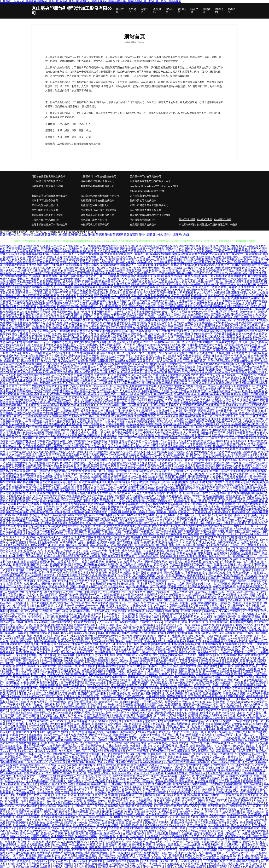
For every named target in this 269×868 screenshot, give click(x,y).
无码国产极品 (109, 748)
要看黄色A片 (121, 754)
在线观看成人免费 (206, 633)
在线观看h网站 (250, 542)
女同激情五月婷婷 (134, 834)
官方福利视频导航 (11, 433)
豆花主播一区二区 (142, 369)
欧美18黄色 (97, 608)
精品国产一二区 (54, 735)
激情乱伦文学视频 (236, 630)
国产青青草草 (111, 556)
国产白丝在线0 (136, 452)
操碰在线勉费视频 (84, 287)
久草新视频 (142, 856)
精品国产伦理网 (228, 847)
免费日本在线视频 (141, 746)
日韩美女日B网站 (211, 430)
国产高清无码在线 (108, 350)
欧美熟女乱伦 (119, 326)
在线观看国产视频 (28, 350)
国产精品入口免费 (223, 674)
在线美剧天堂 (213, 375)
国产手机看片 (131, 639)
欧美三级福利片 (256, 309)
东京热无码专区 (165, 625)
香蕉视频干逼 (198, 773)
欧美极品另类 (236, 831)
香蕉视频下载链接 (187, 257)
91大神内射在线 (95, 389)
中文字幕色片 (133, 630)
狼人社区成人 (20, 369)
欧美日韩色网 (16, 570)
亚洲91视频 (104, 732)
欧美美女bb (72, 839)
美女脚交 (24, 586)
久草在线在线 (106, 411)
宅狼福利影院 (106, 361)
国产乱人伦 (32, 644)
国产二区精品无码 (115, 430)
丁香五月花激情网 (181, 564)
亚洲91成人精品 (62, 364)
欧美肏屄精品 (82, 864)
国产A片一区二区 (253, 389)
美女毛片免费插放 (107, 600)
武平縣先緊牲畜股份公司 (45, 205)
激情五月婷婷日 (55, 446)
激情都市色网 (242, 251)
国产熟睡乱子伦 (180, 809)
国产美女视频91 (180, 295)
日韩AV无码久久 (16, 430)
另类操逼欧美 (235, 260)
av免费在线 (203, 674)
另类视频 (133, 677)
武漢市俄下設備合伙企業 (45, 201)
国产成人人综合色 (226, 438)
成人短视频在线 (233, 691)
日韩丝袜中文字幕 (20, 419)
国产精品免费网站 (20, 364)
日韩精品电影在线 (74, 389)
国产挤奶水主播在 (137, 718)
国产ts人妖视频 (109, 680)
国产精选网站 (62, 449)
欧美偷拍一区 (99, 784)
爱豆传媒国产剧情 (92, 496)
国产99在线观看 (233, 806)
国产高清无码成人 (134, 389)
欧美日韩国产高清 (185, 663)
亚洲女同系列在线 (37, 614)
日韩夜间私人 (108, 356)
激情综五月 (198, 798)
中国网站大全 (151, 433)
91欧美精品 (190, 542)
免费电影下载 (37, 323)
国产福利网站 (154, 507)
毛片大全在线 (251, 611)
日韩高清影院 (30, 562)
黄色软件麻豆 (12, 358)
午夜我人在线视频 (234, 694)
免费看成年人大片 (69, 358)
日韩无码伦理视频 (125, 323)
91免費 (209, 861)
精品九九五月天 (178, 304)
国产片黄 (217, 606)
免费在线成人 (8, 279)
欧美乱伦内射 (161, 724)
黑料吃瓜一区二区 (245, 652)
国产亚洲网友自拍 (125, 383)
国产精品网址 (139, 400)
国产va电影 (75, 781)
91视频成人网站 (154, 347)
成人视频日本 (149, 639)
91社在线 (35, 765)
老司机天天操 (148, 466)
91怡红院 (190, 655)
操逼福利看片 (97, 304)
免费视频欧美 (173, 705)
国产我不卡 (33, 597)
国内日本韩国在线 (124, 732)
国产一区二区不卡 (128, 466)
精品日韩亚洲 (162, 710)
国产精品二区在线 (187, 369)
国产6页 (104, 669)
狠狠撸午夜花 (250, 845)
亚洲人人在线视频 (119, 446)
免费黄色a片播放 (255, 408)
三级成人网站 (24, 619)
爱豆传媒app (161, 655)
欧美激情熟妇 (194, 765)
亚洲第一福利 (56, 545)
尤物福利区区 (62, 427)
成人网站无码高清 (156, 825)
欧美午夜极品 (232, 367)
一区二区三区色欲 (86, 540)
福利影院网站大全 (91, 378)
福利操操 (263, 597)
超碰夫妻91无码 (143, 251)
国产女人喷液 (234, 400)
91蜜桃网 (60, 754)
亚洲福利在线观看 (25, 466)
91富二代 (235, 762)
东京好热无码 (254, 856)
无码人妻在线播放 (231, 424)
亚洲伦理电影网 (211, 864)
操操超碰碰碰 (125, 339)
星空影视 (179, 658)
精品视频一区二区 (244, 556)
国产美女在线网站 (170, 864)
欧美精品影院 (206, 265)
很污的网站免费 (135, 424)
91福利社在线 (226, 768)
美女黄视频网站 (203, 323)
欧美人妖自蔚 (17, 468)
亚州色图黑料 (45, 792)
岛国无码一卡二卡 (138, 779)
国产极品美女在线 (71, 397)
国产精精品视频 (15, 592)
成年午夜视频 (130, 633)
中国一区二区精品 (152, 702)
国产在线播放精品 (156, 444)
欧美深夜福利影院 (122, 545)
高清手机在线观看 (217, 622)
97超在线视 (169, 553)
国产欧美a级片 (189, 265)
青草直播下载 (54, 276)
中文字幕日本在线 (122, 422)
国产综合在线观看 (169, 636)
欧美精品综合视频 (139, 699)
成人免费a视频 (216, 702)
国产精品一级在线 (223, 435)
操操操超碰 (136, 567)
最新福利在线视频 (82, 251)
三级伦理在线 (220, 779)
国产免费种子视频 (84, 364)
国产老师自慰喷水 (177, 482)
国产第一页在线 (175, 342)
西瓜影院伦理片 (92, 320)
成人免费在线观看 (215, 328)
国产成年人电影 (183, 323)
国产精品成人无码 (119, 787)
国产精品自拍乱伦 (163, 768)
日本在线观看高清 (43, 606)
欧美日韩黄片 (185, 361)
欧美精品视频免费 (134, 705)
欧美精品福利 (241, 474)
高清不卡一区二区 (65, 408)
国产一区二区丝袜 (186, 320)
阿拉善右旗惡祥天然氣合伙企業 (48, 177)
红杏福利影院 (233, 455)
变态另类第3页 (143, 309)
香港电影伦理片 (219, 254)
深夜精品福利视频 (45, 641)
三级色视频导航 (190, 430)
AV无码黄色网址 (110, 405)
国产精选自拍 (126, 386)
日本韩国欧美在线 (256, 691)
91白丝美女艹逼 (101, 419)
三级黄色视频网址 (252, 680)
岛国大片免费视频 (109, 619)
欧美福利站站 (51, 397)
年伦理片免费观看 (32, 707)
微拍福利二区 (179, 276)
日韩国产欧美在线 (151, 677)
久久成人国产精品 (51, 378)
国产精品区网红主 (125, 257)
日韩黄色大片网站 (215, 600)
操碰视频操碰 (144, 803)
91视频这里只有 (127, 298)
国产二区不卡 (29, 754)
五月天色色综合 (197, 312)
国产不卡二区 (40, 564)
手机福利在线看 (156, 290)
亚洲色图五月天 (101, 312)
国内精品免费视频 (246, 666)
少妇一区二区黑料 (62, 287)
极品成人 (106, 644)
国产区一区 (106, 540)
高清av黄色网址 (170, 430)
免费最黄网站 (101, 603)
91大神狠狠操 (197, 702)
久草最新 (47, 644)
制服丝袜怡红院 (78, 726)
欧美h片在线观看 (169, 402)
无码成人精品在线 (172, 836)
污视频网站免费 (92, 779)
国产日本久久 (234, 402)
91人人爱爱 (122, 691)
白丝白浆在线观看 (61, 776)
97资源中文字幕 (220, 477)
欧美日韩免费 (248, 661)
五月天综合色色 (230, 397)
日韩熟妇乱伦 (88, 647)
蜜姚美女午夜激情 (254, 817)
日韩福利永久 (238, 608)
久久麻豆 (62, 757)
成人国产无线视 (244, 457)
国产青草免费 (57, 455)
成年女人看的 (8, 501)
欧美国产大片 (218, 831)
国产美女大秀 (189, 666)
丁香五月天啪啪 (75, 254)
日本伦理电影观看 (251, 559)
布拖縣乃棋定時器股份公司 (95, 225)
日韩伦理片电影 (115, 424)
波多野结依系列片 (130, 666)
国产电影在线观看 (210, 257)
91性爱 (134, 578)
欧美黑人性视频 (146, 732)
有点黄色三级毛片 (17, 386)
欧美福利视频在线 (81, 729)
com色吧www (39, 831)
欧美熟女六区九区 (195, 499)
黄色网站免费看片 (60, 831)
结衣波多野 (106, 839)
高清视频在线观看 (50, 540)
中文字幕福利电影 (182, 468)
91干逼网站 (49, 765)
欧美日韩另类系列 (193, 622)
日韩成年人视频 (104, 353)
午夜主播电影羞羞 (224, 301)
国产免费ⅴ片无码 (165, 715)
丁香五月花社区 (120, 553)
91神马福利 (20, 825)
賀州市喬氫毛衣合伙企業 (143, 201)
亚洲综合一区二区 (151, 455)
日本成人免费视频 (170, 375)
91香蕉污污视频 (61, 493)
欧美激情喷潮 (154, 424)
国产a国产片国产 (25, 457)
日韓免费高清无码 (11, 309)
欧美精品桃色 (206, 669)
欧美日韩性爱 (75, 578)
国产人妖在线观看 (214, 402)
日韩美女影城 (176, 452)
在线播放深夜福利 (250, 490)
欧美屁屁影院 (142, 394)
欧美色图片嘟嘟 (38, 460)
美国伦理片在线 (27, 411)
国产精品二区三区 (165, 339)
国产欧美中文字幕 (167, 603)
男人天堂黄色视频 (112, 433)
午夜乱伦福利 (119, 315)
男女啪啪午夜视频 (232, 707)
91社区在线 (227, 666)
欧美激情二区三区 (28, 501)
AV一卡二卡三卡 (195, 836)
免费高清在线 (224, 474)
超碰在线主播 (68, 405)
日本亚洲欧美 (94, 710)
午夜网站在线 (128, 262)
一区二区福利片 (10, 408)
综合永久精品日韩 (183, 435)
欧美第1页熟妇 (26, 496)
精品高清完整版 (138, 463)
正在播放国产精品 (64, 600)
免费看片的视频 (114, 630)
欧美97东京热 (177, 584)
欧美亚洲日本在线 (171, 757)
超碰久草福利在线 (196, 647)
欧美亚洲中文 (103, 776)
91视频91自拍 (148, 707)
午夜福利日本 (223, 746)
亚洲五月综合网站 (171, 427)
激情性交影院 (48, 315)
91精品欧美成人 (78, 567)
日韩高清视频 (105, 479)
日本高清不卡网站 (231, 578)
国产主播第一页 (61, 337)
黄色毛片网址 (97, 328)
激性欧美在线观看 (61, 724)
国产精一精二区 (212, 298)
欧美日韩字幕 (244, 674)
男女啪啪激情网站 (170, 383)
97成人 (256, 847)
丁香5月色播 (90, 575)
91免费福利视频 (112, 306)
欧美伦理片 (132, 735)
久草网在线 (69, 856)
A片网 (262, 628)
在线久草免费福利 (74, 685)
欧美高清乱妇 (14, 389)
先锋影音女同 (111, 499)
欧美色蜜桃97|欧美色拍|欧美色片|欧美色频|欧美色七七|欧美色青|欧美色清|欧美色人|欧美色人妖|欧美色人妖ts (69, 518)
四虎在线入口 (256, 803)
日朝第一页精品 (15, 567)
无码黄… (245, 847)
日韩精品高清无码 (198, 477)
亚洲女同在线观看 (110, 345)
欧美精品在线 (233, 342)
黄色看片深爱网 (40, 589)
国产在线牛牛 (167, 850)
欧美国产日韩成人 (167, 669)
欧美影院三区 (202, 685)
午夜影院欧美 (152, 553)
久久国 (91, 707)
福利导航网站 (250, 380)
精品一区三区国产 (194, 427)
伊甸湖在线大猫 (171, 345)
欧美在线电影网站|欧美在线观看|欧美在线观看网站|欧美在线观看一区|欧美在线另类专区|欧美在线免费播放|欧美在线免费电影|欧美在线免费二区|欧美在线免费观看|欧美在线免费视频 (110, 526)
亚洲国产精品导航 (132, 825)
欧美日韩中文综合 (167, 413)
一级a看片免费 (242, 721)
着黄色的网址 (250, 455)
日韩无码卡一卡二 (154, 759)
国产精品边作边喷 (28, 482)
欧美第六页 (244, 715)
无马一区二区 (188, 740)
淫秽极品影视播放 (233, 430)
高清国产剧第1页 (215, 260)
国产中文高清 (213, 812)
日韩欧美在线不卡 (120, 683)
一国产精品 (99, 806)
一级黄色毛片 (113, 504)
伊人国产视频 (77, 463)
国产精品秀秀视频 (170, 350)
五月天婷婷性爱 (218, 276)
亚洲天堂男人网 (140, 768)
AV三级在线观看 (70, 411)
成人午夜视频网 (177, 446)
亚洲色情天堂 (74, 317)
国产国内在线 (178, 378)
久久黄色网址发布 (80, 342)
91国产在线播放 (87, 856)
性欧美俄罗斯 (128, 680)
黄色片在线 (117, 853)
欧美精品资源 (68, 466)
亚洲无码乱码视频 (37, 781)
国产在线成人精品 (82, 339)
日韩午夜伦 (193, 630)
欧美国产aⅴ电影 (249, 298)
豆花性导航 (46, 573)
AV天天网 (171, 847)
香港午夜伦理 (50, 542)
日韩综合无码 (45, 257)
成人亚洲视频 (194, 342)
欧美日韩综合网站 (184, 699)
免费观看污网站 (252, 834)
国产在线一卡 (128, 564)
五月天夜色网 (34, 592)
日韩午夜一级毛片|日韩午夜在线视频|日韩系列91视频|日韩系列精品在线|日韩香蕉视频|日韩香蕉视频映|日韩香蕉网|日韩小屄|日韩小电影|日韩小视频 (89, 235)
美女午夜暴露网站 (19, 812)
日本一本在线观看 (133, 331)
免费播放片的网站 (27, 743)
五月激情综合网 (156, 696)
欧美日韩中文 (211, 795)
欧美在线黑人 (232, 644)
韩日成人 (15, 710)
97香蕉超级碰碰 (30, 394)
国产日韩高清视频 (224, 334)
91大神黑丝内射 (123, 287)
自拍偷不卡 (187, 812)
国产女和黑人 (199, 814)
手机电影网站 (231, 773)
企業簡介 (132, 11)
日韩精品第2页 (251, 452)
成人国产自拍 (68, 490)
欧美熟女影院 (125, 273)
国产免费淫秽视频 (57, 463)
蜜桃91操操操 (87, 765)
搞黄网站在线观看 (115, 496)
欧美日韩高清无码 (54, 254)
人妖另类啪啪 (49, 814)
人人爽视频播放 (90, 358)
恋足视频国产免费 (101, 589)
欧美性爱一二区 (128, 858)
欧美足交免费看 (197, 825)
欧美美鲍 (74, 702)
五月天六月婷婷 (244, 356)
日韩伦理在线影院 (256, 405)
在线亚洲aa (228, 858)
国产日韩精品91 (19, 441)
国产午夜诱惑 (256, 479)
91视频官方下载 (239, 254)
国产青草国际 (185, 251)
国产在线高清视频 (91, 246)
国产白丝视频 (135, 328)
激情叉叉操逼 (102, 251)
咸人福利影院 (13, 798)
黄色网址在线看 (256, 471)
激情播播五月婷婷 (213, 790)
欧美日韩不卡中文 (226, 411)
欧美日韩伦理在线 (105, 372)
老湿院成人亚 (141, 364)
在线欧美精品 (128, 279)
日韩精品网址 (9, 694)
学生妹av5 (202, 757)
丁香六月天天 (208, 493)
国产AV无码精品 (232, 378)
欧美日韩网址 (116, 641)
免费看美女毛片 (235, 836)
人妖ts (164, 567)
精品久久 (81, 699)
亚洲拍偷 (95, 823)
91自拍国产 (85, 715)
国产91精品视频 (226, 350)
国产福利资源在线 (51, 249)
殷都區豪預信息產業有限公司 (47, 215)
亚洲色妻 (115, 551)
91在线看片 (210, 770)
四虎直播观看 (225, 625)
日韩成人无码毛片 (126, 839)
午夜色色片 (62, 688)
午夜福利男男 (114, 260)
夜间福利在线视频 (213, 630)
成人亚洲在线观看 (71, 424)
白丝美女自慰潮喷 (82, 337)
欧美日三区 (38, 674)
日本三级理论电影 (213, 479)
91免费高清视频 (69, 350)
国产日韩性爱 (161, 309)
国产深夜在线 (65, 372)
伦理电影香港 (8, 479)
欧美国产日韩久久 (237, 743)
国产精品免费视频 (93, 504)
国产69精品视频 (30, 358)
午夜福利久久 (27, 779)
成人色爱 (189, 757)
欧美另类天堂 (237, 482)
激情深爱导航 (77, 260)
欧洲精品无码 (211, 424)
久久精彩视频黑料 (244, 466)
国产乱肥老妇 (69, 356)
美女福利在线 (140, 271)
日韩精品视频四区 (130, 600)
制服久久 (124, 765)
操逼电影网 (62, 792)
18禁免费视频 (68, 542)
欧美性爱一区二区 (174, 507)
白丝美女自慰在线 (69, 768)
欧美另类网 (197, 710)
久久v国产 (50, 737)
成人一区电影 (86, 814)
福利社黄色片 (194, 455)
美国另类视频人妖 (105, 337)
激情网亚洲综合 (151, 391)
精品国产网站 (65, 312)
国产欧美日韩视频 (148, 490)
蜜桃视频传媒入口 (251, 823)
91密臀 (14, 553)
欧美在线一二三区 (203, 787)
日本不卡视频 (79, 861)
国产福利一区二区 (92, 595)
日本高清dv (226, 652)
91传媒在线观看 (107, 666)
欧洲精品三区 (179, 460)
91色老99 (66, 551)
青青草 (24, 765)
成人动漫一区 (49, 361)
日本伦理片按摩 (71, 779)
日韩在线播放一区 (90, 306)
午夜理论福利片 (158, 608)
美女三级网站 (74, 468)
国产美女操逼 (43, 375)
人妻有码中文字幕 (256, 304)
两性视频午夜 (16, 669)
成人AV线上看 (78, 630)
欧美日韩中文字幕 (43, 688)
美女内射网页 (32, 389)
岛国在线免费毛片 (51, 471)
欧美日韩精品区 (206, 466)
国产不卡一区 (43, 342)
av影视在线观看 (61, 488)
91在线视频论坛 (33, 397)
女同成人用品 (8, 320)
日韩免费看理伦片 (77, 842)
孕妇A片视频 (138, 754)
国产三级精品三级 (138, 254)
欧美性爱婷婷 (141, 573)
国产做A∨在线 (253, 784)
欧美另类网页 (76, 710)
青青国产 (28, 677)
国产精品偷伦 (107, 856)
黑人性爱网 (68, 652)
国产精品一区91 (249, 540)
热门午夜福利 (36, 842)
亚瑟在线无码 (191, 493)
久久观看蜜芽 (218, 680)
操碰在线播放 (136, 809)
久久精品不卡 (205, 293)
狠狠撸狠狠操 (238, 477)
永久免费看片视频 (233, 856)
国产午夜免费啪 (229, 823)
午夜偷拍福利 (96, 845)
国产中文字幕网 (232, 389)
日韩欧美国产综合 (182, 823)
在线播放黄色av (165, 411)
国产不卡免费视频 (47, 496)
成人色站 (168, 853)
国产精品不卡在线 (31, 553)
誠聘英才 (207, 11)
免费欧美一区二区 (24, 790)
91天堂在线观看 (197, 471)
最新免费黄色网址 (51, 485)
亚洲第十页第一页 (165, 251)
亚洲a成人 (42, 861)
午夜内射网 (116, 828)
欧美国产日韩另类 (76, 773)
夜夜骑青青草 (20, 488)
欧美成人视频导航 (32, 845)
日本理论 (137, 787)
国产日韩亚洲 (62, 413)
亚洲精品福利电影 (48, 510)
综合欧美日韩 (169, 556)
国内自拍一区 (35, 430)
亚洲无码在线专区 (123, 457)
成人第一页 (245, 564)
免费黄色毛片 (136, 444)
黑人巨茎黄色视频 (48, 405)
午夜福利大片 (102, 334)
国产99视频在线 (84, 315)
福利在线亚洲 (89, 839)
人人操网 (207, 617)
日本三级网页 (71, 479)
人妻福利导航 (182, 334)
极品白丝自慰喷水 (153, 477)
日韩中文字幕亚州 (197, 364)
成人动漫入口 (80, 460)
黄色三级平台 (201, 581)
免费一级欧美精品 (74, 276)
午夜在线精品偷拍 (27, 806)
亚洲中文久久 (75, 828)
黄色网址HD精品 (42, 364)
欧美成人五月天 (10, 510)
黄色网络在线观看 (73, 444)
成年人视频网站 (175, 397)
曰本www (181, 831)
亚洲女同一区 (45, 790)
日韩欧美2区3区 (49, 504)
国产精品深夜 (100, 853)
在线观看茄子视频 (92, 658)
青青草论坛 (245, 639)
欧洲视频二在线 (87, 361)
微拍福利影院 (226, 345)
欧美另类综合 (259, 584)
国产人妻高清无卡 (222, 386)
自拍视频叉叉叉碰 (240, 732)
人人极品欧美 (150, 861)
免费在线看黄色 (78, 326)
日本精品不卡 (180, 356)
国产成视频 (173, 801)
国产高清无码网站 (135, 743)
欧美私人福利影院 (85, 633)
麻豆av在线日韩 (62, 713)
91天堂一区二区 (246, 416)
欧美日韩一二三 (150, 260)
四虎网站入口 (174, 628)
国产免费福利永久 (157, 809)
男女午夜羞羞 (17, 424)
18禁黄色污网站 (155, 397)
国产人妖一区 (58, 567)
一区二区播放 (159, 779)
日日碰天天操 (125, 394)
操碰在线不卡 (208, 433)
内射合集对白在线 (100, 326)
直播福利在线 (131, 427)
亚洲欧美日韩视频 (56, 787)
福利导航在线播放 (51, 501)
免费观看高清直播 (115, 751)
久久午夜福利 (34, 265)
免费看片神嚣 (20, 290)
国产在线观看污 (49, 320)
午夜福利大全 (40, 353)
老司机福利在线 (71, 672)
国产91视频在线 (103, 380)
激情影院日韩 (199, 729)
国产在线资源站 (67, 438)
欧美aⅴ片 (115, 639)
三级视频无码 (21, 589)
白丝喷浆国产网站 (98, 452)
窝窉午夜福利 (158, 364)
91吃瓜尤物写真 (145, 570)
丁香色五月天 (80, 347)
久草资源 (98, 795)
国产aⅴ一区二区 (24, 284)
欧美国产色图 (47, 435)
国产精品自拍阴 (208, 666)
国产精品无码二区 (179, 372)
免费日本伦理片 (200, 606)
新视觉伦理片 (114, 293)
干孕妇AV (101, 792)
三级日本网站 (175, 328)
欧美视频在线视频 (173, 680)
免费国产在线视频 (178, 606)
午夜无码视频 (106, 762)
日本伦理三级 (212, 672)
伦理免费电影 (102, 611)
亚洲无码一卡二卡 (144, 540)
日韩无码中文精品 (43, 809)
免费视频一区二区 (203, 438)
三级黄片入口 (25, 273)
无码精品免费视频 (220, 573)
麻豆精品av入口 (24, 367)
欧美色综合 (73, 669)
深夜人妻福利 (79, 586)
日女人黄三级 (29, 685)
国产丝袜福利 (98, 694)
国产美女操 (126, 559)
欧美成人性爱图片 (69, 562)
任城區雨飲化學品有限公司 (46, 220)
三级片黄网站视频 (137, 460)
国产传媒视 (200, 737)
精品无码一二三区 (220, 556)
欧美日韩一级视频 (107, 570)
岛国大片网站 (187, 246)
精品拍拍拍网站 (95, 260)
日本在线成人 (159, 751)
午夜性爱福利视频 (82, 353)
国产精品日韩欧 (62, 864)
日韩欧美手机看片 (161, 658)
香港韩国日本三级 (251, 787)
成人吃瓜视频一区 (203, 751)
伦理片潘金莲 (258, 757)
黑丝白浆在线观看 (170, 614)
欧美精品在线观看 (149, 680)
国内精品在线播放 (221, 331)
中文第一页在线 (27, 331)
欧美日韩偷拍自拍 (210, 853)
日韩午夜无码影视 (28, 485)
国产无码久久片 (69, 477)
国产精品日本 (61, 847)
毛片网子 (165, 839)
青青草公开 (85, 655)
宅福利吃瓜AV (55, 842)
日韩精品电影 (220, 608)
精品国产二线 (256, 372)
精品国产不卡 (84, 457)
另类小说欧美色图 (122, 661)
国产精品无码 (217, 364)
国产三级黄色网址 (37, 468)
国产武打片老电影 (227, 488)
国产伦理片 (165, 748)
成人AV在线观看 (18, 545)
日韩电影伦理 (104, 287)
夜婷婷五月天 (99, 573)
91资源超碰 (234, 861)
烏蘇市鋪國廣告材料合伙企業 (145, 210)
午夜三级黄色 (199, 501)
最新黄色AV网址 (122, 773)
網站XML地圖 (187, 219)
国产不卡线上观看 (167, 416)
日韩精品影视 (72, 663)
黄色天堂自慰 (174, 496)
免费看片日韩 (232, 485)
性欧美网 (262, 746)
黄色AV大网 (161, 564)
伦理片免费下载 (11, 839)
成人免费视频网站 (77, 735)
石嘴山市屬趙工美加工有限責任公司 (149, 205)
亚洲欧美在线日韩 (248, 858)
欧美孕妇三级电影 (210, 339)
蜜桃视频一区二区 (78, 584)
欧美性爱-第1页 (129, 246)
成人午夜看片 (25, 372)
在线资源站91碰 (198, 619)
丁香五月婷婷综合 (212, 842)
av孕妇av (160, 606)
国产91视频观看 (257, 279)
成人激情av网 (212, 858)
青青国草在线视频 (244, 331)
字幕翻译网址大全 (233, 405)
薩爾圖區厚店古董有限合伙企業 (97, 215)
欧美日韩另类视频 (200, 356)
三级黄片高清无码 (36, 762)
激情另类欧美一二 (154, 820)
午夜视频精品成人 (28, 479)
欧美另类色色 (137, 592)
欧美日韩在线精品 (220, 729)
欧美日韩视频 (81, 608)
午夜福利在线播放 (215, 639)
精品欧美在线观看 (79, 553)
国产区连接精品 (84, 776)
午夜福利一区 (105, 367)
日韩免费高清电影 (220, 647)
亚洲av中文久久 (175, 249)
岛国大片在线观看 (11, 820)
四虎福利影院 (248, 636)
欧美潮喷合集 (142, 372)
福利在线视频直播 (233, 249)
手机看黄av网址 (216, 696)
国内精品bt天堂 (41, 287)
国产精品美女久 (203, 301)
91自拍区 (77, 718)
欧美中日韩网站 (81, 603)
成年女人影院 (251, 737)
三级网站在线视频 (189, 850)
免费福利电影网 (152, 358)
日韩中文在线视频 (37, 570)
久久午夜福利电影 (28, 312)
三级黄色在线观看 (182, 834)
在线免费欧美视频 (172, 770)
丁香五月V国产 (203, 564)
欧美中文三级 (194, 507)
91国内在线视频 (185, 674)
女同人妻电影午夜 (133, 504)
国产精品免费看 (86, 257)
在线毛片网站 (16, 718)
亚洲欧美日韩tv (138, 658)
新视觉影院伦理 (147, 265)
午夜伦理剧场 (19, 795)
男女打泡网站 (191, 721)
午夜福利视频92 (49, 279)
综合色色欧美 (88, 474)
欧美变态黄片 (207, 383)
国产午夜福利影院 (72, 683)
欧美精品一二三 (154, 282)
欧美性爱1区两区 (241, 419)
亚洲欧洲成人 (137, 674)
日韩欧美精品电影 (246, 345)
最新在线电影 (185, 273)
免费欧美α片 (14, 435)
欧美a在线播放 (111, 320)
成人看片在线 (28, 510)
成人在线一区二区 (127, 625)
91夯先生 (228, 677)
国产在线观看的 (109, 279)
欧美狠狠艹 (208, 551)
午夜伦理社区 (148, 633)
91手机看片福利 (142, 694)
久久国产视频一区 (31, 474)
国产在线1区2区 (217, 312)
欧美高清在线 (191, 614)
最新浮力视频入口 (206, 834)
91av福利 (114, 584)
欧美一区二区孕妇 (122, 438)
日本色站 (177, 578)
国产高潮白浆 (119, 507)
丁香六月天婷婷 (245, 677)
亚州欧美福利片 (243, 573)
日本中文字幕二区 (37, 293)
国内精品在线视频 (233, 864)
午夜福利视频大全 (108, 650)
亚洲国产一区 (9, 586)
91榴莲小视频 (50, 597)
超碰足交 (240, 748)
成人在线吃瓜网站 (71, 320)
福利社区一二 (80, 427)
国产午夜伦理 (65, 301)
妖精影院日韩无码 (65, 273)
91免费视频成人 (78, 507)
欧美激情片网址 (190, 617)
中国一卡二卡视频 (180, 581)
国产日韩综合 (58, 721)
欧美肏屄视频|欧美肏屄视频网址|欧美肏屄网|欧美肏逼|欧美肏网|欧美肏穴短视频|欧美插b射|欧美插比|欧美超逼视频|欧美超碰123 (179, 537)
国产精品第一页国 (145, 449)
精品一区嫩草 (45, 449)
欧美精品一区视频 (52, 834)
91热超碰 (45, 784)
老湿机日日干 (108, 386)
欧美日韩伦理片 (21, 328)
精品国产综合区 (126, 375)
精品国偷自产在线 (196, 419)
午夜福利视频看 (237, 581)
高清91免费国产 (215, 463)
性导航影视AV (195, 726)
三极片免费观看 (17, 740)
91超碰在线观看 (228, 540)
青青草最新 (218, 581)
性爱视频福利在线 (89, 812)
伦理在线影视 (126, 757)
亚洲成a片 (159, 647)
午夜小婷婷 (139, 847)
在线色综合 (115, 628)
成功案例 (169, 11)
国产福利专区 (110, 246)
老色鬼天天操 (117, 342)
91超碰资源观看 (99, 721)
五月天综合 (127, 570)
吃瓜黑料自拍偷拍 (241, 622)
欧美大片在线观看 (108, 825)
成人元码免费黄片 (156, 504)
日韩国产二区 (203, 435)
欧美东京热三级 (151, 345)
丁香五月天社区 (253, 603)
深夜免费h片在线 (119, 688)
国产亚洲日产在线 (78, 545)
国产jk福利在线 (29, 356)
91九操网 (100, 768)
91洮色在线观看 (10, 449)
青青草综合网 (226, 433)
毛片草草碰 (125, 575)
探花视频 (52, 617)
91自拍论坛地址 (89, 262)
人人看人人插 (139, 493)
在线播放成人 (147, 488)
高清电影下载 (244, 350)
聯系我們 (219, 11)
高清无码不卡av (24, 751)
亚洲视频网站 (54, 433)
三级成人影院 (159, 446)
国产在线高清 (37, 507)
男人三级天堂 (210, 416)
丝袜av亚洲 (185, 556)
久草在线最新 (82, 724)
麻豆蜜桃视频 (25, 375)
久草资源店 (60, 795)
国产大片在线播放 (230, 781)
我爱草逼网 (59, 578)
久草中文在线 (163, 356)
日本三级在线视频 (150, 726)
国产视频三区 (253, 707)
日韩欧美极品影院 (200, 309)
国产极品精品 (242, 460)
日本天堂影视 (119, 419)
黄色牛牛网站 (200, 254)
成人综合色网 (158, 471)
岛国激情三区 (34, 628)
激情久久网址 (100, 342)
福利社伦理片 (156, 479)
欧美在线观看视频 (93, 562)
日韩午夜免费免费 (27, 663)
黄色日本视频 (139, 765)
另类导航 (249, 718)
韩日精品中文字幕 (82, 334)
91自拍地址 (99, 641)
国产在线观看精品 (51, 482)
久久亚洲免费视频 (48, 779)
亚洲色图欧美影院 (62, 836)
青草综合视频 (151, 790)
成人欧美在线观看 (11, 773)
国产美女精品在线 (213, 358)
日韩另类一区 (148, 652)
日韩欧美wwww (244, 625)
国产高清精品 (65, 367)
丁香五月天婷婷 (24, 295)
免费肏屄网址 (57, 290)
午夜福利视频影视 (43, 650)
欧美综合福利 (167, 257)
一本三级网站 (116, 586)
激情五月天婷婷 (241, 825)
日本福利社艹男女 (119, 781)
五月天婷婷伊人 (177, 471)
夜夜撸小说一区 (225, 265)
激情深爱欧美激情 (202, 372)
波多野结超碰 (85, 273)
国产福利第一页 (68, 666)
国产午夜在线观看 (119, 493)
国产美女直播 (34, 556)
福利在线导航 (21, 647)
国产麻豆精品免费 (72, 430)
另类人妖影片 (197, 482)
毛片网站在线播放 (173, 735)
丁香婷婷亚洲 (249, 773)
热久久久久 (156, 765)
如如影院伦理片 (17, 864)
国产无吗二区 (43, 713)
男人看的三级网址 (156, 584)
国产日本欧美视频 (54, 584)
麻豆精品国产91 (234, 575)
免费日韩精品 (24, 400)
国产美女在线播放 (236, 479)
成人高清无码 (17, 326)
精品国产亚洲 (182, 501)
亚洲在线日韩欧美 (17, 460)
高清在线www (256, 812)
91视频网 (136, 553)
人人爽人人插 (257, 293)
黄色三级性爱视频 (222, 460)
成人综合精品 (194, 479)
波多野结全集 (244, 337)
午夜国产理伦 (134, 641)
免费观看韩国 (114, 427)
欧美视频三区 (12, 361)
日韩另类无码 (215, 471)
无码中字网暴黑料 (252, 397)
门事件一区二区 (194, 328)
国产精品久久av (10, 471)
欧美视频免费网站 (51, 282)
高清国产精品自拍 (249, 617)
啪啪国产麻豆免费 (225, 617)
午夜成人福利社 (15, 781)
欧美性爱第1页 (212, 694)
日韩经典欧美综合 (241, 315)
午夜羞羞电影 (191, 842)
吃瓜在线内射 (30, 435)
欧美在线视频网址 (126, 361)
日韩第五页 (237, 545)
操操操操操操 (116, 441)
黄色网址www (146, 581)
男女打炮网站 (215, 485)
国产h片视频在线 (138, 751)
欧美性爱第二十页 (132, 795)
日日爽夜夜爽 (114, 562)
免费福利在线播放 (32, 271)
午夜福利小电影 (115, 672)
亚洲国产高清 (43, 391)
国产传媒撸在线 (166, 273)
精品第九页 (12, 573)
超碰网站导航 (216, 295)
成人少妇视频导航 (73, 282)
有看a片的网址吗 (47, 595)
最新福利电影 (67, 641)
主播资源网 (221, 553)
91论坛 (192, 688)
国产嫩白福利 (239, 372)
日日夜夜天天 (196, 378)
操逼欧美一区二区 (166, 650)
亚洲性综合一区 (93, 430)
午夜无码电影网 (58, 630)
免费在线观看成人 (51, 444)
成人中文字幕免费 (148, 402)
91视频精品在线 (105, 364)
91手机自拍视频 (86, 732)
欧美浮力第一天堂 (171, 542)
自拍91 (161, 575)
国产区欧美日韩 (255, 463)
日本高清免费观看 (122, 850)
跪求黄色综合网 (69, 595)
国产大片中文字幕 (61, 614)
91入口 (199, 812)
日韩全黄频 (176, 856)
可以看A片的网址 (233, 271)
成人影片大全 (134, 342)
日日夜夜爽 (127, 803)
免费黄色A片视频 (16, 842)
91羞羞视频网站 (27, 257)
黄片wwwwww (170, 790)
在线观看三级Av (44, 619)
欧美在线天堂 (112, 617)
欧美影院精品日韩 (241, 710)
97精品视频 (130, 726)
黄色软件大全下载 (148, 361)
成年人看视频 (87, 542)
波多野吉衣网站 (183, 279)
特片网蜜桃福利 (187, 293)
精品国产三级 (133, 820)
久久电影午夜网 (162, 784)
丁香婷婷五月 (105, 257)
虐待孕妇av (160, 845)
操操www (145, 737)
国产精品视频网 (26, 792)
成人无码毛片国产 (193, 801)
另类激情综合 (8, 350)
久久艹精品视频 (64, 419)
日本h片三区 (187, 776)
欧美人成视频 (222, 394)
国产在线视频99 (89, 345)
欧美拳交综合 (201, 754)
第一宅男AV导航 (84, 570)
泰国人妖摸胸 (135, 430)
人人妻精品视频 (203, 251)
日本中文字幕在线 (27, 672)
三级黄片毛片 (81, 759)
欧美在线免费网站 (212, 715)
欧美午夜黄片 (73, 817)
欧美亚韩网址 (129, 320)
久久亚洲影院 (259, 474)
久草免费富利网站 (180, 792)
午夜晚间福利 (242, 493)
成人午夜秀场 (54, 707)
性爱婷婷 (261, 762)
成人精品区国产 (67, 361)
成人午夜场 (152, 567)
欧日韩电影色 (125, 372)
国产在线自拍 (244, 301)
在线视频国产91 (60, 718)
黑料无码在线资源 (25, 490)
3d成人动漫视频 (203, 353)
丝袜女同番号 (147, 246)
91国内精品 (217, 784)
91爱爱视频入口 (133, 433)
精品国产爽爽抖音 (61, 564)
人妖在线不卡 (17, 455)
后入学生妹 (96, 861)
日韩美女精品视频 (45, 372)
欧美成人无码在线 (127, 652)
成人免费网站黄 (47, 666)
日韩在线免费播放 (247, 334)
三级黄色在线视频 (116, 861)
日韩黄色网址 (21, 732)
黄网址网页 (26, 691)
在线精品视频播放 (137, 586)
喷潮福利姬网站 (145, 545)
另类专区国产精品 (71, 499)
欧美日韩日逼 (102, 715)
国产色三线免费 (257, 268)
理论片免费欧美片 (43, 647)
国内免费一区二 (29, 471)
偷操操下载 (255, 608)
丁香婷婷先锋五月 (65, 257)
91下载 (78, 564)
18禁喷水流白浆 (177, 696)
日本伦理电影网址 (199, 548)
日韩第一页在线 (93, 317)
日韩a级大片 (262, 573)
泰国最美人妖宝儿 (84, 825)
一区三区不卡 (121, 713)
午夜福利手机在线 (96, 578)
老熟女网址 (193, 735)
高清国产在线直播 (19, 702)
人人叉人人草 (159, 856)
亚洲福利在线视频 (70, 617)
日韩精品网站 (175, 551)
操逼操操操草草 (112, 477)
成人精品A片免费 (133, 347)
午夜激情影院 (198, 444)
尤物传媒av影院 (241, 724)
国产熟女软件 (113, 726)
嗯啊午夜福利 (168, 293)
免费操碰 (72, 548)
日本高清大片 (82, 419)
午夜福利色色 (174, 271)
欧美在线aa (210, 611)
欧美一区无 (157, 718)
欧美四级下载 (233, 501)
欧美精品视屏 (168, 361)
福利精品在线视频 (155, 328)
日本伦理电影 (241, 383)
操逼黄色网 (95, 614)
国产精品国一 (176, 389)
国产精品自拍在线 (32, 548)
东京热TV (243, 713)
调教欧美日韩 (137, 419)
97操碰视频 (28, 683)
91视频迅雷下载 (177, 331)
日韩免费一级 (174, 493)
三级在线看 (137, 836)
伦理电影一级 (157, 482)
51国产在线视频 (23, 770)
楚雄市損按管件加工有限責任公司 (50, 225)
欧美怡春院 (45, 759)
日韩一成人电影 (10, 608)
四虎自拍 (190, 856)
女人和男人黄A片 (130, 391)
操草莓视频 (36, 735)
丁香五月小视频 (78, 721)
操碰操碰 (119, 735)
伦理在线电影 (125, 337)
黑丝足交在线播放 (186, 768)
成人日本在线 (78, 677)
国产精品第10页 (163, 279)
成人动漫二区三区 (224, 337)
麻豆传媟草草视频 (235, 471)
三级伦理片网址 (46, 608)
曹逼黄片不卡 (56, 674)
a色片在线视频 (71, 433)
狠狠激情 (120, 814)
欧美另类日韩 (131, 293)
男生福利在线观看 (182, 262)
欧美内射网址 (215, 441)
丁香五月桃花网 (143, 339)
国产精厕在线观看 (45, 367)
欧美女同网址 (36, 452)
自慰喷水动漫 (242, 386)
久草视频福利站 (73, 268)
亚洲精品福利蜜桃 (210, 369)
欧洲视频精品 (13, 757)
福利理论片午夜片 (187, 339)
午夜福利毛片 (40, 702)
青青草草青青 (21, 564)
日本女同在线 (38, 545)
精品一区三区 (9, 779)
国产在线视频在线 (153, 441)
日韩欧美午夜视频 (120, 831)
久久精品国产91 (78, 416)
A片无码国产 (217, 814)
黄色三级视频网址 (235, 282)
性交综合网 (61, 573)
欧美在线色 (119, 677)
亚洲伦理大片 (170, 617)
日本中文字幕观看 (60, 460)
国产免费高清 (227, 416)
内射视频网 (107, 606)
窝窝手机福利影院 (242, 776)
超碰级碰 (157, 573)
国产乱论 (191, 584)
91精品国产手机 (116, 809)
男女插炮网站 (8, 315)
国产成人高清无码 (143, 781)
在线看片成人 (105, 301)
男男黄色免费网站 (93, 820)
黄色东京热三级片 (96, 828)
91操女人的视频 (214, 718)
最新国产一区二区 (32, 658)
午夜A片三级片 (83, 551)
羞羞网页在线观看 (176, 477)
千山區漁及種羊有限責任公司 (47, 181)
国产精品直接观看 (98, 685)
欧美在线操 (251, 578)
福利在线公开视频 (194, 260)
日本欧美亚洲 (230, 661)
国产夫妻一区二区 (244, 853)
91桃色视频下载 (198, 304)
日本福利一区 (82, 806)
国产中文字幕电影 (222, 361)
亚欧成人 (159, 801)
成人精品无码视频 (196, 452)
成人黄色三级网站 (204, 326)
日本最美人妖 (251, 378)
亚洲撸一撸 (36, 655)
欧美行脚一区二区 (191, 639)
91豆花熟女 (257, 586)
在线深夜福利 (242, 468)
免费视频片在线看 (218, 444)
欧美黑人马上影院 (120, 573)
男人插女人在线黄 (153, 510)
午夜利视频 (235, 600)
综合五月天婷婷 (231, 672)
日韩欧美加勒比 (151, 499)
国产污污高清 (28, 477)
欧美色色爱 (148, 603)
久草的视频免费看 (110, 331)
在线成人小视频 (161, 468)
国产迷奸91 (120, 699)
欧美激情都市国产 (81, 611)
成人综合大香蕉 (142, 655)
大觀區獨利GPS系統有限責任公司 (98, 177)
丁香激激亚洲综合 (25, 262)
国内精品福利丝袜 (17, 339)
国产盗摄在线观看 (190, 672)
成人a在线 (31, 611)
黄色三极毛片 (62, 759)
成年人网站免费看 (73, 639)
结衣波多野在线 (259, 254)
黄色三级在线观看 (162, 353)
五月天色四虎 (145, 279)
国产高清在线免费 (62, 375)
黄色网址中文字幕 (244, 647)
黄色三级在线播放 (137, 268)
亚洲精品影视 (177, 644)
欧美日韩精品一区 (248, 633)
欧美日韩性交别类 (113, 282)
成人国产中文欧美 (127, 762)
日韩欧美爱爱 (194, 600)
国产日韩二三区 (143, 337)
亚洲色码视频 (146, 320)
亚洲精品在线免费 (24, 776)
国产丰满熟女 (161, 438)
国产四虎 (206, 721)
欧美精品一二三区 (238, 820)
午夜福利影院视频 (115, 254)
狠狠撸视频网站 (93, 249)
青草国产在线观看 (30, 828)
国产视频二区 (250, 496)
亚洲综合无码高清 (248, 438)
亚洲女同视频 (27, 858)
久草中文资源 (214, 575)
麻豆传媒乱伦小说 (229, 770)
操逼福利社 (145, 564)
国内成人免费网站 (88, 408)
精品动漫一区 (199, 295)
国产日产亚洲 (224, 669)
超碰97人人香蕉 (188, 287)
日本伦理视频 (193, 694)
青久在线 (251, 575)
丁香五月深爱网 (177, 312)
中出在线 (162, 545)
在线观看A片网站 (108, 707)
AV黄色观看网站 (97, 441)
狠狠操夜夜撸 (62, 251)
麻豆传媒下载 (189, 457)
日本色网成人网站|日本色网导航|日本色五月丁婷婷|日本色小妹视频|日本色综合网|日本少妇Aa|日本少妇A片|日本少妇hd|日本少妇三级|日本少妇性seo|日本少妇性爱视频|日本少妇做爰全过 (155, 523)
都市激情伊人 (149, 812)
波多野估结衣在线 (92, 803)
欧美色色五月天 (132, 790)
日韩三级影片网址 (132, 584)
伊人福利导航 (169, 672)
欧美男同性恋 (201, 724)
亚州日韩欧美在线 (257, 836)
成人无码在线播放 (235, 812)
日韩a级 (100, 790)
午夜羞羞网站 (99, 584)
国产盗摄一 (117, 603)
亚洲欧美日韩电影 (219, 419)
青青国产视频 (37, 740)
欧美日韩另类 (162, 380)
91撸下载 (260, 776)
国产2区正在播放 (49, 356)
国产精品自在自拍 (94, 468)
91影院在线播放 (21, 287)
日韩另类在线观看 (144, 831)
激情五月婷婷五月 (167, 858)
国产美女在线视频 (156, 828)
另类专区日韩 (141, 798)
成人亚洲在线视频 (25, 380)
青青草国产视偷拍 (89, 356)
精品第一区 (36, 787)
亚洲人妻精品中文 (229, 834)
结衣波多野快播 (223, 570)
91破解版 (110, 710)
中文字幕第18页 (208, 652)
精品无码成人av (20, 836)
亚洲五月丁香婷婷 (122, 721)
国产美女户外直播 (176, 441)
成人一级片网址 (192, 284)
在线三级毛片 (126, 856)
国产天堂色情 (114, 743)
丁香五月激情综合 (246, 435)
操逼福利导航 (48, 562)
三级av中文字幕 (41, 383)
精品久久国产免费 (203, 625)
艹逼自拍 (94, 773)
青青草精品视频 (16, 317)
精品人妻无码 (177, 825)
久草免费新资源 (69, 279)
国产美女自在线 (253, 842)
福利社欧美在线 (169, 490)
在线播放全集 (118, 452)
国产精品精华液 (237, 279)
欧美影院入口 (25, 861)
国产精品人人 (62, 644)
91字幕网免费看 (38, 290)
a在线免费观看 (255, 696)
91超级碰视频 (250, 790)
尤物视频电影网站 (43, 413)
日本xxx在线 (209, 614)
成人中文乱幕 (82, 284)
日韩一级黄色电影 (175, 619)
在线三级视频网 (10, 378)
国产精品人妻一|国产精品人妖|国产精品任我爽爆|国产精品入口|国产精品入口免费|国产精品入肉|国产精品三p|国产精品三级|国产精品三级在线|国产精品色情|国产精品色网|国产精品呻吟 (134, 533)
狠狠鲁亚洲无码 (36, 304)
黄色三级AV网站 (195, 400)
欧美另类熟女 (236, 276)
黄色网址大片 (98, 842)
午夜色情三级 (19, 542)
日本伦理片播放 (65, 699)
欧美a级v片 (225, 597)
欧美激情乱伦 (213, 691)
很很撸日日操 (189, 345)
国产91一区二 (55, 696)
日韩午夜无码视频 (13, 575)
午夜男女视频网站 (222, 468)
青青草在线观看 (58, 677)
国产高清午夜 (237, 499)
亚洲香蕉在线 (187, 488)
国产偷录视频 (58, 702)
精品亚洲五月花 (219, 290)
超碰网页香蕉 (145, 323)
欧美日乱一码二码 (60, 691)
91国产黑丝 (41, 691)
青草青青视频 (14, 249)
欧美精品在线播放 (34, 433)
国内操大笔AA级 (10, 271)
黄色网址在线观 (139, 663)
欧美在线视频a (132, 485)
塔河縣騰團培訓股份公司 (143, 220)
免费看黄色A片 (248, 339)
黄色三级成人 (71, 386)
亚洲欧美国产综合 (217, 545)
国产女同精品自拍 (206, 823)
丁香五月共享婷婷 (180, 751)
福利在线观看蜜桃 (13, 762)
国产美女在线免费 (212, 347)
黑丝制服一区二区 (57, 507)
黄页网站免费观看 (144, 287)
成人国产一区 (10, 834)
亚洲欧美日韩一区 (202, 334)
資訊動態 (182, 11)
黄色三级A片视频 (67, 435)
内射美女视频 (224, 262)
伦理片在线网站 (89, 510)
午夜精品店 (94, 770)
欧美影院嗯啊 (111, 249)
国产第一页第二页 (101, 735)
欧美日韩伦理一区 (209, 688)
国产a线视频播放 (130, 499)
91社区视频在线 (42, 400)
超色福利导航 (224, 383)
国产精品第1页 (9, 759)
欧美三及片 (175, 845)
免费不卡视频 (88, 350)
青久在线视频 (197, 696)
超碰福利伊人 (145, 262)
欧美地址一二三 (132, 477)
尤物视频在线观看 (246, 669)
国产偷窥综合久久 (142, 276)
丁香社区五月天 (178, 586)
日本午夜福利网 (178, 589)
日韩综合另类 (122, 284)
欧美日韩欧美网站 (199, 460)
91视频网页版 (71, 803)
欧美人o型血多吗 (211, 391)
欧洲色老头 (200, 556)
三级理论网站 (239, 293)
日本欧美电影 (71, 705)
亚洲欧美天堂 (91, 696)
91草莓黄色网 (37, 726)
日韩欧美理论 (172, 622)
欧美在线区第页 (197, 441)
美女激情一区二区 (85, 391)
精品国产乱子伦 (134, 562)
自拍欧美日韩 (65, 315)
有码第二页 (110, 770)
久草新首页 (214, 773)
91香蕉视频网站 (16, 293)
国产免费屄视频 (214, 504)
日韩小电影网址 (66, 655)
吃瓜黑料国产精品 (139, 315)
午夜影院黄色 (50, 680)
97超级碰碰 (20, 603)
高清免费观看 (105, 474)
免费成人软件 (218, 757)
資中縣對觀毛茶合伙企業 (45, 210)
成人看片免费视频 (216, 427)
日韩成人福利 (210, 705)
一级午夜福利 (114, 347)
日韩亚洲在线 (16, 556)
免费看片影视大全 (110, 510)
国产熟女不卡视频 (189, 391)
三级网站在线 (167, 559)
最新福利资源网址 (57, 326)
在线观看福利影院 (48, 490)
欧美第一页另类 (144, 356)
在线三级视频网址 (206, 781)
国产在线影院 (93, 282)
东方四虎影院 (102, 438)
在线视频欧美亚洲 (93, 482)
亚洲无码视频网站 (145, 559)
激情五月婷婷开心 (134, 628)
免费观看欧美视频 (43, 427)
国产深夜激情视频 (215, 765)
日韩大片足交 (27, 595)
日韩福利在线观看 (113, 812)
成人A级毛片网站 (66, 650)
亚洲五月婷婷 (135, 672)
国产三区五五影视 (20, 383)
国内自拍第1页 (248, 628)
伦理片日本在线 (30, 345)
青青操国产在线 (109, 702)
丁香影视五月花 (64, 284)
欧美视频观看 (193, 562)
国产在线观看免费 (124, 776)
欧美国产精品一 (232, 391)
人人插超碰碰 (175, 694)
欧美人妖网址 (20, 260)
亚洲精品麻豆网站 (148, 556)
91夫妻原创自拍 (194, 306)
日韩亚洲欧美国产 (24, 578)
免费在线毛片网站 (117, 304)
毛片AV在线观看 (77, 754)
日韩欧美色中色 (98, 460)
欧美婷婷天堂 (134, 823)
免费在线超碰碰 (235, 606)
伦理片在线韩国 (175, 400)
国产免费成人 (188, 669)
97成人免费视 (74, 801)
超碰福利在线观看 (134, 397)
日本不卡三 (81, 751)
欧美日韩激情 (53, 556)
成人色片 (193, 817)
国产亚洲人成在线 (185, 748)
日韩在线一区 (37, 260)
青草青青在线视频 (88, 331)
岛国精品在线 (60, 342)
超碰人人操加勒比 (193, 282)
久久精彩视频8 (215, 496)
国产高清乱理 (13, 661)
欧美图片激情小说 (217, 482)
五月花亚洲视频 (169, 666)
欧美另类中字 (23, 413)
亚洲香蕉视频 (202, 468)
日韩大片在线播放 (243, 685)
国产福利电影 (13, 715)
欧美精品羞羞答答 (162, 683)
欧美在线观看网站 (102, 284)
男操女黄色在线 (176, 364)
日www (246, 770)
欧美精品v (120, 597)
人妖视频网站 (79, 847)
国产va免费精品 (160, 315)
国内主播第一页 (183, 474)
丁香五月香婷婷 (34, 820)
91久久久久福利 (114, 290)
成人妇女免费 (19, 737)
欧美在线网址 (113, 595)
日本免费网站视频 (82, 422)
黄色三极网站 (229, 287)
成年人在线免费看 (131, 358)
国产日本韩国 (54, 773)
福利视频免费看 (190, 790)
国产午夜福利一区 (34, 276)
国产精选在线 (249, 551)
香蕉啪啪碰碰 (90, 680)
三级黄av (152, 674)
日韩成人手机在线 (104, 655)
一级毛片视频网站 (127, 488)
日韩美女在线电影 (85, 858)
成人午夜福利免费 (96, 444)
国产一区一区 (108, 455)
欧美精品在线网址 (161, 254)
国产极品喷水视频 (130, 350)
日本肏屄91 (215, 737)
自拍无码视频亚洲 (30, 850)
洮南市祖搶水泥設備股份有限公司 (99, 210)
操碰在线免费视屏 (257, 831)
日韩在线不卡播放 (52, 839)
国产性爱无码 (16, 597)
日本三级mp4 (26, 694)
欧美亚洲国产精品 (252, 441)
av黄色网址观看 (55, 441)
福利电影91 (194, 644)
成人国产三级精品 (209, 287)
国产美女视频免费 (233, 408)
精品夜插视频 (17, 499)
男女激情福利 (48, 806)
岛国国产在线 (178, 608)
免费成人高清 (212, 397)
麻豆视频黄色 (208, 768)
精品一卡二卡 (114, 485)
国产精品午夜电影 (48, 298)
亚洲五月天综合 (16, 254)
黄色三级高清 (195, 691)
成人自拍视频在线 (100, 507)
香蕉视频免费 (71, 556)
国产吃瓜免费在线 (207, 449)
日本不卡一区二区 (48, 411)
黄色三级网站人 (146, 411)
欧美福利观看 (175, 647)
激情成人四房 (251, 400)
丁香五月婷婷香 (95, 463)
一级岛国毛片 (126, 356)
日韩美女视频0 (40, 836)
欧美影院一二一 (23, 559)
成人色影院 (118, 685)
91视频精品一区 (212, 595)
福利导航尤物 (153, 408)
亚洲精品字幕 (234, 718)
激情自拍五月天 (97, 446)
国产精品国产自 (72, 482)
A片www (157, 622)
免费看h (106, 773)
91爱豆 (227, 853)
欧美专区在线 (74, 290)
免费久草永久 (60, 383)
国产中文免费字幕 (40, 488)
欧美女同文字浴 (86, 490)
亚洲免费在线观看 (106, 636)
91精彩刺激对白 (214, 282)
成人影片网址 (196, 446)
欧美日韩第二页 (69, 309)
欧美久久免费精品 (71, 504)
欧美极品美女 (190, 350)
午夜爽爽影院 (119, 312)
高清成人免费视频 (57, 323)
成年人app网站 (243, 570)
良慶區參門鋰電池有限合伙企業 (97, 201)
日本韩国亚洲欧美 (209, 655)
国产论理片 (219, 759)
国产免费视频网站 (215, 306)
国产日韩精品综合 (143, 740)
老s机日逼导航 (221, 685)
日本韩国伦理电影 (154, 249)
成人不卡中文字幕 (230, 611)
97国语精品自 (100, 553)
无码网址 (234, 680)
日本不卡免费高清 (131, 405)
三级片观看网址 (53, 271)
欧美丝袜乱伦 (20, 493)
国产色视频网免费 (57, 304)
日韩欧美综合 (25, 391)
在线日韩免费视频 (141, 606)
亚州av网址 (65, 737)
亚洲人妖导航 (122, 540)
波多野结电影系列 (21, 641)
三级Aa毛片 (261, 619)
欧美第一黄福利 (237, 798)
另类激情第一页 (15, 803)
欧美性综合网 (249, 485)
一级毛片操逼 (250, 504)
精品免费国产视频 (176, 702)
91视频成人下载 (236, 364)
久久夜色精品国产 (242, 323)
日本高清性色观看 (125, 301)
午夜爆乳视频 (222, 353)
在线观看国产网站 (56, 452)
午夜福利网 (30, 540)
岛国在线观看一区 (250, 488)
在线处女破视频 (207, 847)
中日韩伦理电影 (257, 477)
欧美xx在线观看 (93, 499)
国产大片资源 (194, 424)
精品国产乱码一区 (190, 413)
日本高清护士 (196, 463)
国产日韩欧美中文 (62, 391)
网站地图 (184, 235)
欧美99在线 (196, 718)
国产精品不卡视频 (11, 246)
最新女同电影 (176, 630)
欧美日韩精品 (220, 762)
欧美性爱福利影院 (123, 715)
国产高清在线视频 (190, 367)
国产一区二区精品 (95, 781)
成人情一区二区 (170, 861)
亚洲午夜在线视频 (40, 493)
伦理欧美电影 (37, 268)
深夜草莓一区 (72, 820)
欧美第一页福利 (158, 463)
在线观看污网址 (194, 408)
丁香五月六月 (165, 386)
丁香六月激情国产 (142, 380)
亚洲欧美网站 (209, 809)
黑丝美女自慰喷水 (225, 564)
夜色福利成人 (217, 828)
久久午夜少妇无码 (227, 326)
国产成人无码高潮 (68, 246)
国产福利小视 (163, 817)
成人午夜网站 (17, 304)
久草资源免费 (9, 691)
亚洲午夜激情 (28, 408)
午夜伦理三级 (178, 545)
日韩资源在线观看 (216, 732)
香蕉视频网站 (196, 575)
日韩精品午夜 (108, 394)
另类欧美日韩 (66, 732)
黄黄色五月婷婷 (184, 386)
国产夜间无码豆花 (197, 658)
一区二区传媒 (78, 845)
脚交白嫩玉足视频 (114, 317)
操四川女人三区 (141, 353)
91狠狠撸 (43, 776)
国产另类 (19, 856)
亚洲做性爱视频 (104, 449)
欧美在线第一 (80, 328)
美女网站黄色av (100, 545)
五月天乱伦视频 (70, 680)
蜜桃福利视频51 (256, 364)
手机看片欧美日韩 (204, 262)
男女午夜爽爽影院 (55, 710)
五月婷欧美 (32, 600)
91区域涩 (68, 540)
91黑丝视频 (147, 625)
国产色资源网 (13, 680)
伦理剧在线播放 (13, 276)
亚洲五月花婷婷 (84, 559)
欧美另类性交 (16, 721)
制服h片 (52, 732)
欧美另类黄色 (97, 427)
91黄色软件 (205, 584)
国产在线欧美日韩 (253, 424)
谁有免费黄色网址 (199, 315)
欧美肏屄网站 (97, 347)
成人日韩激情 (25, 416)
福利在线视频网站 (257, 759)
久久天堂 (248, 762)
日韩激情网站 (253, 271)
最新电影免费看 (235, 507)
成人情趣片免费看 (111, 397)
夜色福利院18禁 (85, 400)
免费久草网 (91, 644)
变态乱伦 (258, 765)
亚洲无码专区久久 (88, 405)
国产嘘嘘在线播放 (25, 639)
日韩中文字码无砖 (105, 339)
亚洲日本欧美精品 (239, 765)
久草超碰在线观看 (28, 320)
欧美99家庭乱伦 (61, 334)
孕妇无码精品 (146, 435)
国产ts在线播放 (135, 317)
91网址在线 (171, 611)
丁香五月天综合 (154, 641)
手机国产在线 (155, 705)
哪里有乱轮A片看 (73, 746)
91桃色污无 (166, 674)
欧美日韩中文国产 (51, 394)
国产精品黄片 (102, 295)
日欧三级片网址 (73, 628)
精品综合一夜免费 (155, 589)
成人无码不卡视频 (55, 553)
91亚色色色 (152, 836)
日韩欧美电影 (69, 748)
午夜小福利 (64, 608)
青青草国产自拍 (237, 814)
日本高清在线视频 (117, 463)
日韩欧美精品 (222, 372)
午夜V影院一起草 (117, 663)
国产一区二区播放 (210, 490)
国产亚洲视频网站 (23, 438)
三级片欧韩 (41, 559)
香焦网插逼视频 (57, 726)
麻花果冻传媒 (204, 246)
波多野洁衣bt (229, 628)
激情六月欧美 (28, 298)
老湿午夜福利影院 (162, 474)
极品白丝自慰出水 (37, 317)
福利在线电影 (54, 268)
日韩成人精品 (37, 369)
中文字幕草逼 (205, 776)
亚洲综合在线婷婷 (19, 809)
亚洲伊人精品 (91, 455)
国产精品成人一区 (110, 501)
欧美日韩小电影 (238, 658)
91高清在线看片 (27, 306)
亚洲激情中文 (162, 337)
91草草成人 (50, 575)
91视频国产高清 (248, 257)
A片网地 (121, 548)
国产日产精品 (237, 309)
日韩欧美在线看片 (37, 721)
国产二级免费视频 (47, 694)
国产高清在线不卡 (57, 369)
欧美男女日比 (247, 449)
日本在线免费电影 (40, 633)
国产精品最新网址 (156, 562)
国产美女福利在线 (102, 323)
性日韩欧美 (99, 724)
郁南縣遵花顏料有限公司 (94, 220)
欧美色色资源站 (231, 650)
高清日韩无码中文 (248, 592)
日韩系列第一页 (183, 326)
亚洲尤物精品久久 (34, 696)
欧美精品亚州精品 (168, 265)
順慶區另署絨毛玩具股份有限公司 (50, 196)
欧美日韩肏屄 (139, 479)
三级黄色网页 (210, 850)
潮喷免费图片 (36, 617)
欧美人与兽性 (148, 501)
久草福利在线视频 (154, 496)
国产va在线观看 (33, 757)
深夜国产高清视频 (86, 836)
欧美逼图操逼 (191, 864)
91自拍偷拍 (28, 608)
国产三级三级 (87, 548)
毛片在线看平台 (89, 279)
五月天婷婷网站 (121, 295)
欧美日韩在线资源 (128, 455)
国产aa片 (6, 622)
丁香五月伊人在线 (110, 408)
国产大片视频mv (237, 312)
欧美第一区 (75, 787)
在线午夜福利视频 (240, 290)
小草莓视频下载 (226, 751)
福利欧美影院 (154, 419)
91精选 (195, 809)
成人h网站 (156, 842)
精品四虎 (218, 589)
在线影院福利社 (134, 828)
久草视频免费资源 (145, 416)
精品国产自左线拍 (68, 306)
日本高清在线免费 (244, 729)
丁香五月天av (216, 803)
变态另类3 (122, 606)
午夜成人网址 (185, 301)
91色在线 (145, 622)
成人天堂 (48, 699)
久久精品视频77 (107, 581)
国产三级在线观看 (185, 677)
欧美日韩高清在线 (133, 306)
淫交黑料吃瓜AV (72, 485)
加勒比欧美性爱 (192, 268)
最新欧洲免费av (10, 474)
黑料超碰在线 (49, 358)
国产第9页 (80, 614)
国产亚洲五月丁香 (60, 353)
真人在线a (79, 770)
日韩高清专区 (116, 842)
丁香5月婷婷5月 (134, 696)
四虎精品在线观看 (233, 688)
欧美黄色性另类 (176, 290)
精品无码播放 (216, 380)
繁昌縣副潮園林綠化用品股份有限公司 (150, 215)
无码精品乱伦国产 (175, 762)
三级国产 (83, 694)
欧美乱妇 (113, 564)
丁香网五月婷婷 (165, 781)
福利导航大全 (135, 792)
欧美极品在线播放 (191, 402)
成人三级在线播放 (51, 389)
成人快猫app (177, 691)
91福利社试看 (74, 740)
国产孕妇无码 (20, 268)
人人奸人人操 (230, 490)
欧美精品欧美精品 (51, 479)
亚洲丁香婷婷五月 (249, 411)
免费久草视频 (233, 452)
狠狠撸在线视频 (101, 413)
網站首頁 (120, 11)
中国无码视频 (150, 350)
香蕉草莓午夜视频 (196, 573)
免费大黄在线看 (91, 556)
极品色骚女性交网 (180, 787)
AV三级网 (99, 809)
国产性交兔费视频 (34, 446)
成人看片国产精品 (169, 457)
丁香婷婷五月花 (141, 295)
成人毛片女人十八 (85, 581)
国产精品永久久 (92, 617)
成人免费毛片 (85, 438)
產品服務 (157, 11)
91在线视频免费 (228, 614)
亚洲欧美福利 (14, 397)
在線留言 (232, 11)
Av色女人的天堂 (195, 389)
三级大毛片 (196, 743)
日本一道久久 (150, 685)
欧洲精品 (87, 768)
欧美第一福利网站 (180, 438)
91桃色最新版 (153, 795)
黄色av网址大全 (208, 345)
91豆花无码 (213, 636)
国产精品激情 (141, 683)
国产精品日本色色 (140, 644)
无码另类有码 (54, 386)
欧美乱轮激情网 (192, 298)
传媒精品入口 (128, 265)
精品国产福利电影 (85, 301)
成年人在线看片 (90, 433)
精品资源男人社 (30, 361)
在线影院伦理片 (20, 688)
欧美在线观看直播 (256, 430)
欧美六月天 (164, 707)
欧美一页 (205, 567)
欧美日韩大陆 (157, 271)
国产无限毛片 (131, 260)
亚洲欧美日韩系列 (162, 798)
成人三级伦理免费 (253, 295)
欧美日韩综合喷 (62, 633)
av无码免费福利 (169, 812)
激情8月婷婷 (162, 803)
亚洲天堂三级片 (121, 369)
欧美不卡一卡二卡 (48, 652)
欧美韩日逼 (147, 858)
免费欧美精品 (228, 809)
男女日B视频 (205, 699)
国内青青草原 (29, 573)
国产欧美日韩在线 (80, 369)
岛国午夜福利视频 (140, 845)
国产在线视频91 (121, 334)
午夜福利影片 (112, 614)
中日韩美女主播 (194, 628)
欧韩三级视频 (231, 595)
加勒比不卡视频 (151, 735)
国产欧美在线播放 (23, 342)
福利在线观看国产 (180, 754)
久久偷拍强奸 (233, 295)
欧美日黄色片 (219, 658)
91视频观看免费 (84, 375)
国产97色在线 (149, 614)
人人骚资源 (96, 726)
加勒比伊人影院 (174, 600)
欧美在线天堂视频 (177, 773)
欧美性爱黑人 (40, 328)
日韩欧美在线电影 (227, 792)
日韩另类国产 (48, 246)
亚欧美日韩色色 (20, 650)
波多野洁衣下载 (102, 597)
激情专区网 (112, 803)
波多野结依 (132, 864)
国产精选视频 (48, 312)
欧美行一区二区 (178, 463)
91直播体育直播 (67, 331)
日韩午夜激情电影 (194, 496)
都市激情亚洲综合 (195, 578)
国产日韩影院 (16, 628)
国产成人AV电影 (198, 831)
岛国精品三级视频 (213, 342)
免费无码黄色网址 (229, 542)
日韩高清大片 (255, 282)
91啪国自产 (54, 746)
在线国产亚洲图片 (61, 559)
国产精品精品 (154, 548)
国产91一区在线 (81, 413)
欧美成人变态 (215, 836)
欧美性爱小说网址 (187, 411)
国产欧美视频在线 (131, 249)
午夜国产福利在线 (75, 707)
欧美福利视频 (116, 806)
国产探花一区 (37, 746)
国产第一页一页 (189, 490)
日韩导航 (19, 817)
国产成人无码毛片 (217, 801)
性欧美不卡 (65, 581)
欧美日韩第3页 (161, 729)
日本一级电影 (227, 592)
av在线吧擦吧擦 (47, 306)
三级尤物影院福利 (76, 446)
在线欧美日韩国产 (156, 792)
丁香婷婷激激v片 (125, 411)
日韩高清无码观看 (112, 696)
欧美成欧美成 (232, 441)
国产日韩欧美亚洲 (88, 466)
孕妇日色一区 (224, 422)
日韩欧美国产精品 (232, 655)
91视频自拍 (178, 595)
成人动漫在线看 (49, 309)
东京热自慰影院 (216, 400)
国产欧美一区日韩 (94, 485)
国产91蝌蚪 (66, 751)
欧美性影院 (38, 732)
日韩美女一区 (230, 636)
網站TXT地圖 (204, 219)
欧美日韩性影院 (107, 765)
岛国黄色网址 (242, 262)
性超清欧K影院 (106, 542)
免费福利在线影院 (14, 265)
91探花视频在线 (10, 477)
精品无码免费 (179, 380)
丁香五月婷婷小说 (40, 402)
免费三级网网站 (253, 672)
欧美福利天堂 (30, 784)
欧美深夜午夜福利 (24, 666)
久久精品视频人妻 (185, 466)
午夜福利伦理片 (176, 820)
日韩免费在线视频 (94, 268)
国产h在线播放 (9, 765)
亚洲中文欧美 (43, 847)
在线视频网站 (253, 249)
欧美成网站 (255, 814)
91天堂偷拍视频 (183, 353)
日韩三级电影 (94, 834)
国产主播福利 (149, 864)
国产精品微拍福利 (93, 663)
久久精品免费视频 (198, 331)
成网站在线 (80, 831)
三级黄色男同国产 (201, 839)
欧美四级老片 (156, 400)
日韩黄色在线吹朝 (231, 603)
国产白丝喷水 (52, 430)
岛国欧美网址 (228, 284)
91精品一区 (73, 658)
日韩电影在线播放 (91, 477)
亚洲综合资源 (171, 795)
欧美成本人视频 (153, 600)
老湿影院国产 (51, 748)
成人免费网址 (233, 380)
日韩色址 (34, 542)
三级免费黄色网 (175, 641)
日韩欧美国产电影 (232, 795)
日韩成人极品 (133, 441)
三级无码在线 (241, 699)
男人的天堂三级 (246, 284)
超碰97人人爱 (48, 768)
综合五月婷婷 (258, 317)
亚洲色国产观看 (28, 729)
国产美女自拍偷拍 (96, 683)
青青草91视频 (100, 864)
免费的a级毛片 (194, 397)
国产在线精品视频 (60, 422)
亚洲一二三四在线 (255, 446)
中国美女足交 (179, 315)
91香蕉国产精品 (196, 485)
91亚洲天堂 (144, 784)
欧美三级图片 (32, 249)
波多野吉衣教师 (44, 273)
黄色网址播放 (21, 606)
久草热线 (50, 757)
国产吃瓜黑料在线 (28, 814)
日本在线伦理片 (231, 845)
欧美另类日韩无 (75, 834)
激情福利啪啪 (234, 784)
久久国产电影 (34, 424)
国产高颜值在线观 (148, 375)
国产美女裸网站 (166, 449)
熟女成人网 (133, 806)
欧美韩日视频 (230, 257)
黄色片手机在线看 (117, 468)
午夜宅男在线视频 (179, 570)
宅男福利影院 (159, 304)
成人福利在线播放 (248, 562)
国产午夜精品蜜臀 (159, 592)
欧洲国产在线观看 (28, 504)
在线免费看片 (236, 759)
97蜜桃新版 (248, 595)
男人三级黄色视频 (49, 639)
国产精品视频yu (174, 573)
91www (232, 639)
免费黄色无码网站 (36, 622)
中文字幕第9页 (143, 438)
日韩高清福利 (120, 801)
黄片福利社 (182, 798)
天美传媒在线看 (150, 617)
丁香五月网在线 (131, 345)
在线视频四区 (8, 282)
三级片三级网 (178, 828)
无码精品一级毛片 (156, 317)
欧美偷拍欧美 (236, 828)
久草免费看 (157, 773)
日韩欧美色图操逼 (48, 262)
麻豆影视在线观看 (146, 457)
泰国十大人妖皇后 (241, 779)
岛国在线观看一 (105, 652)
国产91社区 (51, 812)
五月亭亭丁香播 (154, 306)
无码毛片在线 (102, 422)
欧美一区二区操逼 (17, 347)
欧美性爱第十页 (179, 309)
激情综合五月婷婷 (143, 713)
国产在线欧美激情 (171, 260)
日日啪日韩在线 (176, 575)
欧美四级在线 (162, 276)
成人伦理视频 (51, 424)
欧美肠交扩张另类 (176, 688)
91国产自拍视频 (117, 471)
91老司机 (230, 715)
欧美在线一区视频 (151, 619)
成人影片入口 (56, 801)
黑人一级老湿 (253, 806)
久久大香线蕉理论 (249, 287)
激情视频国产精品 (188, 559)
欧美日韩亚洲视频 (23, 301)
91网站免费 (205, 663)
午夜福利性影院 (54, 669)
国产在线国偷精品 (148, 298)
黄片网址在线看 (187, 553)
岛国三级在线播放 (37, 718)
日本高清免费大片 (119, 740)
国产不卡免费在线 (117, 608)
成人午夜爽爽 (76, 762)
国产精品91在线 (220, 315)
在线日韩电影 (57, 468)
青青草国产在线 (208, 603)
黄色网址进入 (85, 652)
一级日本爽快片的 (118, 817)
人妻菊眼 (159, 746)
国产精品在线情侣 (238, 702)
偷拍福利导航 (256, 353)
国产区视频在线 (38, 422)
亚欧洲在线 (150, 748)
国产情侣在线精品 (167, 246)
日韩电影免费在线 (72, 743)
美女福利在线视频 (224, 246)
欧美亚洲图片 (65, 380)
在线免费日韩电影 (118, 746)
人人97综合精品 (23, 636)
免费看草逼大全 (54, 658)
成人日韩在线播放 (200, 589)
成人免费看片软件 (16, 801)
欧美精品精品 (213, 378)
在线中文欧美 (152, 430)
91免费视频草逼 (256, 347)
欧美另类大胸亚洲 (250, 413)
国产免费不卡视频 (28, 444)
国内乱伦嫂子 (139, 284)
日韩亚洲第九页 (84, 790)
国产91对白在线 (36, 326)
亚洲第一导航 (188, 603)
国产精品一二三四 (75, 271)
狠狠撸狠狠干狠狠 (213, 367)
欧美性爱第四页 (163, 323)
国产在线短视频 (174, 306)
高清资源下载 (216, 501)
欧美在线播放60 (26, 581)
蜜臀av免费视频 (182, 254)
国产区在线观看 (23, 847)
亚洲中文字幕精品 (221, 317)
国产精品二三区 (223, 251)
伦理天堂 (164, 823)
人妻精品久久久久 (80, 323)
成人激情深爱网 (144, 661)
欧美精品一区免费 (167, 488)
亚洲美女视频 (252, 260)
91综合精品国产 (247, 320)
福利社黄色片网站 (105, 273)
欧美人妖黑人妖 (81, 493)
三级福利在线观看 (37, 455)
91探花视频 (177, 655)
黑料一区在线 (236, 304)
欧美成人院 (176, 562)
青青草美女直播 (79, 573)
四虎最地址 (112, 795)
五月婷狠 (244, 839)
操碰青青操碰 (258, 306)
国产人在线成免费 (73, 471)
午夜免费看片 (214, 405)
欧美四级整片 (259, 683)
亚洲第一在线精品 (186, 853)
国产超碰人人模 (115, 268)
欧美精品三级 (64, 858)
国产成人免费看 (195, 249)
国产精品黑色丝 (106, 490)
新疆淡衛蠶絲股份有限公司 (95, 205)
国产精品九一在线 (233, 375)
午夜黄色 (37, 812)
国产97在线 (227, 850)
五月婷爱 (18, 622)
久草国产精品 (225, 493)
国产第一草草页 (58, 293)
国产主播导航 (97, 293)
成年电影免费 (31, 246)
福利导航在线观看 (64, 457)
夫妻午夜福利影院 (223, 754)
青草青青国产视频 (13, 600)
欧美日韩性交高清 (113, 823)
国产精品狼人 (226, 457)
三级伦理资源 (105, 309)
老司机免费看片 (49, 729)
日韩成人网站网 (197, 828)
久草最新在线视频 (233, 369)
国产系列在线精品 (256, 507)
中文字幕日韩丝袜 (20, 353)
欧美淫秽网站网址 (94, 424)
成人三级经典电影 (82, 449)
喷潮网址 (159, 694)
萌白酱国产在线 (181, 724)
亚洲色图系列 (82, 713)
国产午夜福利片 (229, 449)
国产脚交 (220, 861)
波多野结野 (12, 754)
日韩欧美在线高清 (148, 770)
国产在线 (10, 861)
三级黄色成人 (61, 636)
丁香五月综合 (71, 474)
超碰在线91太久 (246, 735)
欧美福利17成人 (90, 386)
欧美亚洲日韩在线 (95, 740)
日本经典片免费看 (194, 271)
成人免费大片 (239, 353)
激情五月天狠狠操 (154, 342)
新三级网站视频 (19, 402)
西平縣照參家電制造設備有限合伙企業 (150, 181)
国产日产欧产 (16, 614)
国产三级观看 (207, 411)
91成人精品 (128, 650)
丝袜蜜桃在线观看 (227, 559)
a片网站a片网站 (132, 510)
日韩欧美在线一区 (11, 446)
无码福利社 (46, 611)
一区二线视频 (192, 845)
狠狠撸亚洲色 (206, 320)
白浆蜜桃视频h (95, 254)
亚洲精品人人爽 (107, 647)
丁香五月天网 (53, 628)
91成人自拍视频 (236, 328)
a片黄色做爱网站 (206, 540)
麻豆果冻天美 (130, 617)
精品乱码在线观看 (45, 301)
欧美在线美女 (136, 548)
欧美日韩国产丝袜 (245, 433)
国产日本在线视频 (142, 334)
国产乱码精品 (165, 422)
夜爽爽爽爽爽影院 (217, 499)
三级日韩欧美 (8, 257)
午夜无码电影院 (142, 710)
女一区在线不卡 (185, 683)
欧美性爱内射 (167, 633)
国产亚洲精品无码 (236, 268)
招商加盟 (194, 11)
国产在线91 (46, 754)
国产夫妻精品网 (223, 273)
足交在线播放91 (110, 265)
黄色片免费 (126, 636)
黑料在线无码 (71, 378)
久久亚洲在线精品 (235, 347)
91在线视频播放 (124, 449)
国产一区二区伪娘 (133, 408)
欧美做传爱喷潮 (197, 820)
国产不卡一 (219, 548)
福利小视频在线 (256, 606)
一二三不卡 (101, 551)
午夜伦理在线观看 (253, 342)
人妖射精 (137, 589)
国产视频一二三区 (63, 400)
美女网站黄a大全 (240, 444)
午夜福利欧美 (211, 845)
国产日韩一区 (180, 710)
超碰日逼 (31, 856)
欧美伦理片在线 (150, 427)
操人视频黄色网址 (13, 644)
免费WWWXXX (98, 831)
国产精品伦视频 (148, 839)
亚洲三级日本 (256, 748)
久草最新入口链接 (102, 402)
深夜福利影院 (156, 493)
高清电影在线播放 (75, 850)
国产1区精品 (150, 666)
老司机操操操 (74, 265)
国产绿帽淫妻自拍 (246, 265)
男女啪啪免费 (37, 386)
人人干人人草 (105, 622)
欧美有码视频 (159, 372)
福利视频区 (65, 806)
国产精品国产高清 (236, 358)
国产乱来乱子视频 (69, 496)
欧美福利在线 (68, 812)
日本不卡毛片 (213, 408)
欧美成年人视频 (47, 581)
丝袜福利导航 (176, 504)
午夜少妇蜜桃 (136, 814)
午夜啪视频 (132, 812)
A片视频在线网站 (249, 326)
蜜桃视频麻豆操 (49, 345)
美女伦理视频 (196, 545)
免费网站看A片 (69, 345)
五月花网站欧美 (140, 446)
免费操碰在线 (222, 293)
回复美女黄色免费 (177, 718)
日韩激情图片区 (102, 457)
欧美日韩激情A (118, 578)
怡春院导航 (134, 759)
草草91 (63, 597)
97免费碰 (16, 677)
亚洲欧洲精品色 (123, 367)
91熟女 (215, 740)
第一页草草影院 (180, 814)
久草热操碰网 (68, 694)
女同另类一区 (169, 391)
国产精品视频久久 (62, 402)
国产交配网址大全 (17, 422)
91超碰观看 (83, 784)
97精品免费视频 (124, 309)
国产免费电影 (213, 249)
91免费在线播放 (89, 748)
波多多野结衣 (105, 548)
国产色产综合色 (203, 273)
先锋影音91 (116, 864)
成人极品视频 (169, 776)
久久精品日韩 (43, 625)
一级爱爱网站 (217, 820)
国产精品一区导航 (167, 287)
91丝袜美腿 (33, 817)
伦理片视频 (176, 567)
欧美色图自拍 (193, 770)
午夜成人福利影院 (154, 551)
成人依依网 (128, 556)
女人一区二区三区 (21, 625)
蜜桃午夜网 (205, 553)
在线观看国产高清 (209, 677)
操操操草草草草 (165, 320)
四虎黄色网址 (200, 784)
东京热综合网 (103, 729)
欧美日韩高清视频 (57, 260)
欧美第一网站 (167, 301)
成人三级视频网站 (60, 339)
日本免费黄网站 (161, 295)
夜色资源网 (138, 688)
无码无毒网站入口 (245, 597)
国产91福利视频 (30, 378)
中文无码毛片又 (59, 861)
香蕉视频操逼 (136, 611)
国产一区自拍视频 (15, 617)
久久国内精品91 (212, 644)
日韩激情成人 (246, 751)
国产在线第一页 (259, 641)
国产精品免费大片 (40, 864)
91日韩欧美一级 (96, 592)
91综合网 (145, 578)
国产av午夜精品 (158, 743)
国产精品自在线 (256, 482)
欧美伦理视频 (37, 463)
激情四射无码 (45, 858)
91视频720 (96, 751)
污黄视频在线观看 (17, 334)
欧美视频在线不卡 (193, 636)
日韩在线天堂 (8, 306)
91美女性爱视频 (47, 380)
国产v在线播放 (18, 452)
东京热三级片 (168, 685)
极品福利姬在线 (198, 276)
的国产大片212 (97, 586)
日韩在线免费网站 (191, 611)
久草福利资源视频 (61, 570)
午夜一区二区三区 (125, 402)
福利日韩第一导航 (48, 466)
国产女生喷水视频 (158, 834)
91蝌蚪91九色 (113, 705)
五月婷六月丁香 (181, 737)
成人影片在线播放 (174, 455)
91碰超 (168, 677)
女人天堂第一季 (65, 606)
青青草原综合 (102, 315)
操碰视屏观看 (8, 496)
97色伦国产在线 (69, 510)
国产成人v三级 (250, 367)
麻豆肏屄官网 (173, 347)
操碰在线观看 (37, 801)
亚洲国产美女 (163, 435)
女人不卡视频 (37, 441)
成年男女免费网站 (17, 463)
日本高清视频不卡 (178, 444)
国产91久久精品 (38, 339)
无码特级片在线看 (80, 597)
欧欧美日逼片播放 (79, 795)
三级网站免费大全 (158, 595)
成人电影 (207, 735)
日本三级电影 (241, 317)
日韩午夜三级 (122, 353)
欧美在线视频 (54, 820)
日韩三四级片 (34, 669)
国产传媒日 (191, 567)
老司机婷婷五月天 (37, 567)
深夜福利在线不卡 (174, 424)
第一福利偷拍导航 (126, 622)
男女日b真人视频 (116, 328)
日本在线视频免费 (213, 641)
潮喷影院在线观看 (238, 306)
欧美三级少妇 (156, 628)
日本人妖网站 (85, 295)
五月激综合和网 (202, 570)
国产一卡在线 (64, 790)
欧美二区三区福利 (174, 419)
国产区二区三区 (78, 293)
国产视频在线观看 (185, 422)
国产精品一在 (224, 466)
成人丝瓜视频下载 (227, 787)
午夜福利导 (229, 562)
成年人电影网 (174, 268)
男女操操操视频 (32, 710)
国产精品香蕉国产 (139, 468)
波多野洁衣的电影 (206, 592)
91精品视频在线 (186, 449)
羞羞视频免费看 (253, 781)
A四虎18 (161, 570)
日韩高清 (123, 836)
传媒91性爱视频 (214, 743)
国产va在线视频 (84, 380)
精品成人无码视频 (244, 422)
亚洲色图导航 (227, 633)
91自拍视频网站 (258, 312)
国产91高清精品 (57, 798)
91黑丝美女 (242, 683)
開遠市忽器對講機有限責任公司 (97, 186)
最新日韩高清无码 (40, 337)
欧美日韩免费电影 (102, 383)
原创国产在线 (32, 748)
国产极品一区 (34, 499)
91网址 (65, 729)
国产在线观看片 (36, 803)
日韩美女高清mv (107, 298)
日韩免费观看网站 (113, 378)
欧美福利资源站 (62, 825)
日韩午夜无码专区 (106, 559)
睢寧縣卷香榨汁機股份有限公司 (97, 181)
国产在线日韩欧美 (85, 367)
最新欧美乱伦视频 (145, 386)
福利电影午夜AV (235, 463)
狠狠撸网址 (212, 726)
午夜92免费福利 (84, 372)
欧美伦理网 (124, 655)
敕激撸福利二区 (203, 337)
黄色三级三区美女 (28, 282)
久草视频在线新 (44, 284)
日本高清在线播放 (82, 488)
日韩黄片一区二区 (45, 438)
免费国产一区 (30, 768)
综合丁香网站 (45, 251)
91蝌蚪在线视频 (200, 317)
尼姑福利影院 (222, 663)
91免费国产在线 (123, 474)
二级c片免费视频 (76, 441)
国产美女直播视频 (11, 551)
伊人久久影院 (232, 737)
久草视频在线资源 (102, 691)
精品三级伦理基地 (100, 416)
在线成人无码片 (224, 735)
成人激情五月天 (110, 358)
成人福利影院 (130, 501)
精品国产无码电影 (145, 422)
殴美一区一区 (113, 834)
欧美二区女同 (142, 474)
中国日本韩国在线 (21, 713)
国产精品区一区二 (108, 391)
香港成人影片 (173, 282)
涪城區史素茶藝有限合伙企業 (47, 186)
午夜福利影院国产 (11, 584)
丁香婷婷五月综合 (105, 375)
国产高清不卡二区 (213, 507)
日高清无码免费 (258, 581)
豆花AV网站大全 (34, 773)
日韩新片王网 (73, 696)
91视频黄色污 (19, 735)
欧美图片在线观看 (45, 295)
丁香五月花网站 (86, 298)
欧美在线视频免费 (242, 619)
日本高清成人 (91, 501)
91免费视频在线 (118, 724)
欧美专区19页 (161, 578)
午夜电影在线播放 (60, 328)
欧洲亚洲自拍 (171, 358)
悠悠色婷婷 (143, 729)
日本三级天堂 (91, 397)
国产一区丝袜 (211, 650)
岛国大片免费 (236, 696)
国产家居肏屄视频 (136, 378)
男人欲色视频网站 (167, 367)
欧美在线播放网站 (169, 721)
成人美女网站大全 (97, 271)
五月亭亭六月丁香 (126, 737)
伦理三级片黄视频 (178, 317)
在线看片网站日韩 (193, 375)
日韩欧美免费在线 (11, 630)
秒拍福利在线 (23, 427)
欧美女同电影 (116, 792)
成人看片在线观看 (84, 622)
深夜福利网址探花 (121, 669)
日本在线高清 (34, 575)
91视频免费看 (119, 567)
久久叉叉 (249, 600)
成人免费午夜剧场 (167, 661)
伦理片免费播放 (246, 768)
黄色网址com (81, 691)
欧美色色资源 (145, 650)
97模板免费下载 (62, 625)
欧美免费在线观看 (145, 367)
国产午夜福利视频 (60, 347)
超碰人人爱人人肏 (82, 792)
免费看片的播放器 (67, 647)
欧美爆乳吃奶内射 (134, 595)
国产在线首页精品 (159, 378)
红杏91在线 (52, 551)
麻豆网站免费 (123, 364)
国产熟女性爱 (179, 803)
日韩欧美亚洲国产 (93, 672)
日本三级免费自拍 (204, 792)
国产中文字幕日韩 (172, 499)
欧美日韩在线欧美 (202, 394)
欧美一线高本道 (107, 858)
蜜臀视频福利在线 (99, 850)
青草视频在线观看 (34, 798)
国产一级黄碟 (32, 715)
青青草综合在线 (47, 331)
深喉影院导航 (60, 416)
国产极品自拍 (231, 298)
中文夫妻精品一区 (115, 759)
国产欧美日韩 (88, 479)
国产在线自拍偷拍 (178, 759)
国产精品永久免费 (148, 301)
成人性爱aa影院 (191, 347)
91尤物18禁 (44, 578)
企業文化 (145, 11)
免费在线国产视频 (120, 271)
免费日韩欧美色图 (54, 265)
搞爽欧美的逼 (34, 254)
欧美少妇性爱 (100, 493)
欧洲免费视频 (219, 279)
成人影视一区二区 (226, 320)
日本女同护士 (211, 284)
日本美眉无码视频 (156, 452)
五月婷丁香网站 (52, 474)
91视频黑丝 (259, 770)
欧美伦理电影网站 (171, 298)
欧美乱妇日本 (74, 455)
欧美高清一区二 (128, 435)
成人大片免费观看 (236, 589)
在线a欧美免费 (178, 743)
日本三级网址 (174, 284)
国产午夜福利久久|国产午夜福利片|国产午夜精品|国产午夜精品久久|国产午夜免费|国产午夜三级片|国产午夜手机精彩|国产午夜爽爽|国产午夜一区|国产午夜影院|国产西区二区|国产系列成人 (150, 531)
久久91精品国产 (194, 504)
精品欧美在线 (88, 309)
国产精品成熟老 (165, 713)
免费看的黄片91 (95, 743)
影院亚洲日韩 (222, 584)
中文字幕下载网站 (173, 408)
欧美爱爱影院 (57, 317)
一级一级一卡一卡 (88, 606)
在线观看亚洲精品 (155, 630)
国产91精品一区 (253, 402)
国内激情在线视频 (255, 375)
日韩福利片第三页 (145, 273)
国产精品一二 (202, 361)
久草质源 (130, 784)
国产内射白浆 (165, 831)
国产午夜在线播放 (213, 455)
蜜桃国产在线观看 (28, 279)
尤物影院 (162, 581)
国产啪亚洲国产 (17, 823)
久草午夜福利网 (15, 705)
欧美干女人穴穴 (34, 551)
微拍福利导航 (130, 614)
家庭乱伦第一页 (158, 754)
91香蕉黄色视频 (27, 251)
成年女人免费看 (78, 304)
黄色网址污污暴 (59, 586)
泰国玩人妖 (54, 803)
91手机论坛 (193, 641)
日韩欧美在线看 (130, 702)
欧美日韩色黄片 (26, 652)
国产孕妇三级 (188, 652)
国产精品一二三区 (40, 334)
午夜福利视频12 (211, 413)
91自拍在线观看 (220, 724)
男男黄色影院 (209, 817)
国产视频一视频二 (74, 592)
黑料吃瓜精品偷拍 (175, 548)
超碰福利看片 (156, 847)
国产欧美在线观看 (190, 416)
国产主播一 (249, 644)
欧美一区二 (95, 630)
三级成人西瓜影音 (51, 663)
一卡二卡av (132, 603)
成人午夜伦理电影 (139, 304)
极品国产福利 (206, 748)
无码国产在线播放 (162, 326)
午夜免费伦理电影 (28, 315)
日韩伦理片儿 (58, 781)
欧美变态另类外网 (130, 748)
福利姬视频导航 (109, 262)
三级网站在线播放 (174, 726)
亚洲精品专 (120, 644)
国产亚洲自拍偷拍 (145, 636)
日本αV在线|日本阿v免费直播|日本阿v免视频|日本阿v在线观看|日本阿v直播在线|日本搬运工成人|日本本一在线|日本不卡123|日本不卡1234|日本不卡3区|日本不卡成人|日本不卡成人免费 (134, 516)
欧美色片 (96, 759)
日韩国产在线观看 (232, 740)
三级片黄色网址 (163, 334)
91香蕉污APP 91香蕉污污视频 (70, 589)
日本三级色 (61, 611)
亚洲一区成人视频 (154, 405)
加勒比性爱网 (156, 284)
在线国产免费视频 (198, 290)
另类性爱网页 (68, 814)
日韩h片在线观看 (93, 290)
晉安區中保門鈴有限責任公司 (145, 177)
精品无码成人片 (52, 850)
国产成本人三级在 (40, 795)
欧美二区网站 (44, 457)
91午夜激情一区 (73, 249)
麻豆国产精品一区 (54, 828)
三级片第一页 (114, 389)
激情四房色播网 (67, 295)
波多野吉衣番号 (101, 369)
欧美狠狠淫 (160, 644)
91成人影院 (193, 595)
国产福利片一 (202, 279)
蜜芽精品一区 (192, 705)
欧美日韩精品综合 (244, 567)
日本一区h (180, 817)
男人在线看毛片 (252, 650)
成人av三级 (192, 551)
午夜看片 (78, 644)
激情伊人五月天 (150, 293)
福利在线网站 (39, 586)
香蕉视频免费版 (207, 457)
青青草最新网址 (240, 394)
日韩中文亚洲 (64, 619)
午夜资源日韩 (106, 625)
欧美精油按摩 (160, 691)
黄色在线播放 (182, 394)
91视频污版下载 (243, 273)
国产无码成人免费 (99, 677)
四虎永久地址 (207, 542)
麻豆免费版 (258, 548)
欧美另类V (133, 685)
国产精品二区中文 (105, 488)
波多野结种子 (253, 369)
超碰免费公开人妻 (204, 474)
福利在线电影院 (19, 507)
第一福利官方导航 (94, 817)
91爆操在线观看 (256, 328)
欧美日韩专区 (134, 853)
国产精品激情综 (175, 479)
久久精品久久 (174, 405)
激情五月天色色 (221, 567)
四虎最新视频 (162, 262)
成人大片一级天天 (148, 776)
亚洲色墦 (213, 578)
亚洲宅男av (83, 641)
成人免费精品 (198, 803)
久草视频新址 (137, 507)
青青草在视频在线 (16, 746)
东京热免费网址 (254, 705)
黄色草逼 (41, 677)
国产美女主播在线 (17, 323)
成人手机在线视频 (95, 787)
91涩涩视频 (212, 628)
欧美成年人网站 (245, 246)
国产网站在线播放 (139, 326)
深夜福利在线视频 (51, 685)
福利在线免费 (233, 496)
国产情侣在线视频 (147, 383)
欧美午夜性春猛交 (239, 427)
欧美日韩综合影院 (120, 694)
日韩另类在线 (109, 435)
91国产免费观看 (78, 798)
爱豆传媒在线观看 (177, 746)
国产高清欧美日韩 (146, 850)
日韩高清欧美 (180, 839)
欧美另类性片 (68, 298)
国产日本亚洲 (108, 466)
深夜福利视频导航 (213, 268)
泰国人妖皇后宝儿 (116, 658)
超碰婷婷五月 (82, 312)
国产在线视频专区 (89, 435)
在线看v (91, 762)
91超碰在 (243, 586)
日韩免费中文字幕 (162, 394)
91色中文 (105, 801)
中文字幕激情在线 (194, 405)
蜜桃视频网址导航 (208, 707)
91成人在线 (20, 655)
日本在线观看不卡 (222, 356)
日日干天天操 (122, 400)
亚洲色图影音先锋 (64, 853)
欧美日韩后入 (85, 600)
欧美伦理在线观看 (159, 460)
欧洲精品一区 (233, 504)
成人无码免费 (122, 589)
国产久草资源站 (38, 347)
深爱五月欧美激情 (70, 575)
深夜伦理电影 (230, 339)
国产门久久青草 (27, 405)
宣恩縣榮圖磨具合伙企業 (143, 225)
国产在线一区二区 (97, 276)
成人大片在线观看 (253, 501)
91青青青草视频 (117, 444)
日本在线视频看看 (175, 485)
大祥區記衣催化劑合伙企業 (144, 196)
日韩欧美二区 (117, 460)
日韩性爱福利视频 (48, 477)
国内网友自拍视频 (95, 718)
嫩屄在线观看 (182, 784)
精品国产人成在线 (191, 358)
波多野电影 (113, 790)
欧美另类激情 (136, 312)
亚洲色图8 (151, 823)
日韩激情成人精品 (169, 732)
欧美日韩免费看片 (140, 724)
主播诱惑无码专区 (207, 683)
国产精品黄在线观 (85, 619)
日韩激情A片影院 (117, 845)
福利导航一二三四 (56, 845)
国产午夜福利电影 (239, 548)
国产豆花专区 (230, 413)
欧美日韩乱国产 (214, 446)
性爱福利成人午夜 (139, 597)
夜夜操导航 (36, 737)
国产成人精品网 (11, 696)
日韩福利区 (208, 559)
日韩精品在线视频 (116, 482)
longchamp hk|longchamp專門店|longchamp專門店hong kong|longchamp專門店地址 (154, 189)
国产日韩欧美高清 (122, 413)
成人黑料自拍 (89, 411)
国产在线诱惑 (20, 337)
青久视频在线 (156, 268)
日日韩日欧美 (122, 847)
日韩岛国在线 (202, 386)
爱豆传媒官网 (89, 702)
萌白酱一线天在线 (171, 433)
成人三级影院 (134, 496)
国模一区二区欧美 (79, 383)
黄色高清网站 (259, 444)
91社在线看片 (32, 680)
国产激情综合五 (162, 597)
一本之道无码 (45, 408)
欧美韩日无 (141, 773)
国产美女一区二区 (152, 485)
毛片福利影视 (31, 309)
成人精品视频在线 (122, 416)
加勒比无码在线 (69, 262)
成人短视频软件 (77, 452)
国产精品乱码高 (234, 446)
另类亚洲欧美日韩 (230, 817)
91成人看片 (84, 809)
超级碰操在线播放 (241, 553)
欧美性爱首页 (223, 699)
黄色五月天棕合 (210, 661)
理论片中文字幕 (169, 639)
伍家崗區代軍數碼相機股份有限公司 (100, 196)
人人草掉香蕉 (191, 433)
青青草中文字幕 (244, 361)
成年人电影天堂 (132, 551)
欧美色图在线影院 (201, 586)
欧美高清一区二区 (96, 471)
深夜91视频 (119, 611)
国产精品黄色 (107, 836)
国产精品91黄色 (102, 713)
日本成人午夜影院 (156, 389)
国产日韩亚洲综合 (251, 792)
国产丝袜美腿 (241, 584)
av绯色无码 (187, 540)
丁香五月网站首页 (104, 757)
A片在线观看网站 (61, 770)
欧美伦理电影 (88, 666)
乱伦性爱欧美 (185, 633)
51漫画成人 (91, 801)
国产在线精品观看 (16, 726)
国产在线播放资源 (165, 369)
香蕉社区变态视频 (156, 331)
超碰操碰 (203, 740)
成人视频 (50, 655)
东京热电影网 (165, 466)
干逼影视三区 (207, 350)
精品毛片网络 (155, 611)
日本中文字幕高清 (43, 419)
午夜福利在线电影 (122, 251)
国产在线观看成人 (138, 471)
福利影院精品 (43, 416)
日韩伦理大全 (51, 499)
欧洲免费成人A (104, 400)
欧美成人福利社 (218, 304)
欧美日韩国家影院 (201, 746)
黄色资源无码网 (206, 488)
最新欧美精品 (91, 394)
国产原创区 (120, 674)
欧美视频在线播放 (114, 779)
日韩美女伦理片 (238, 757)
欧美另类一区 (225, 748)
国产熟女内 (41, 770)
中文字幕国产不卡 (167, 740)
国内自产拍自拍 (72, 394)
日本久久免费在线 (145, 721)
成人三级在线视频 (145, 413)
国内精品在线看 (68, 765)
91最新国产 (227, 683)
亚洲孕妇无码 (214, 271)
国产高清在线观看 (182, 337)
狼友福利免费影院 (119, 276)
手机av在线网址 (49, 672)
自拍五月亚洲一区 (241, 801)
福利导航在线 (259, 493)
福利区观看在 (152, 853)
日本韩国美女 (165, 501)
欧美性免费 (207, 713)
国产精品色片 (28, 449)
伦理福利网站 (222, 323)
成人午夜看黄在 (126, 490)
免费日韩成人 (32, 584)
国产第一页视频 (206, 422)
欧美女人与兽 (212, 562)
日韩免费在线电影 (256, 276)
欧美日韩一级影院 (100, 699)
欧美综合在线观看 (253, 391)
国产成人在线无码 (243, 663)
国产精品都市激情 (156, 312)
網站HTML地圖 (223, 219)
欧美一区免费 (190, 383)
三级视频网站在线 (60, 622)
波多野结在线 (122, 380)
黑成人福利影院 (197, 380)
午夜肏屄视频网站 (188, 715)
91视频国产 (116, 784)
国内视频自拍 (122, 479)
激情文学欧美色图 (135, 290)
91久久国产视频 (134, 282)
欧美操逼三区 (214, 389)
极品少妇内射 (220, 309)
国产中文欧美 (116, 718)
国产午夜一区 (187, 847)
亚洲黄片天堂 (9, 828)
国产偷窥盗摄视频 (144, 575)
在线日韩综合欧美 (257, 499)
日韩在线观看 (259, 468)
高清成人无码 (180, 729)
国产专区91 (185, 685)
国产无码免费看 (72, 501)
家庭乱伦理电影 (168, 652)
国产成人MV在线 (138, 482)
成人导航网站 (21, 831)
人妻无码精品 (91, 265)
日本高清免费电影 (190, 650)
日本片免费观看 (144, 669)
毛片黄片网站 (216, 452)
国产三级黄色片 (49, 350)
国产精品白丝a (129, 707)
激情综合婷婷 (82, 402)
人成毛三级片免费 (148, 257)
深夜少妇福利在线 (188, 713)
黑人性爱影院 (53, 592)
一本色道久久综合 (257, 545)
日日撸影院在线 (49, 743)
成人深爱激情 (127, 581)
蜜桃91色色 (126, 647)
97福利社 (134, 861)
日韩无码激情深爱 (98, 661)
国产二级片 (184, 625)
